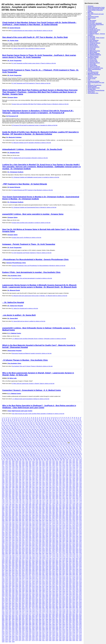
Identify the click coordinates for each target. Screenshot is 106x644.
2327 (10, 534)
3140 (80, 577)
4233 (43, 638)
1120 (67, 466)
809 (32, 452)
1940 (80, 511)
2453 (30, 540)
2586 (74, 547)
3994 (47, 625)
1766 (60, 502)
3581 (30, 602)
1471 (37, 486)
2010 (74, 515)
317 (65, 430)
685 (17, 447)
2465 (70, 540)
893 (18, 456)
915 (77, 456)
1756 (27, 502)
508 (20, 439)
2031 (64, 517)
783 (42, 451)
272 (23, 428)
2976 (13, 569)
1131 (23, 468)
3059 (50, 573)
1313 (70, 477)
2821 (57, 560)
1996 (27, 515)
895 (23, 456)
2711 (10, 555)
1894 (7, 510)
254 (55, 427)
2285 (30, 531)
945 (79, 457)
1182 (33, 470)
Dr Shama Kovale (92, 32)
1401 (43, 482)
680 (4, 447)
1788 (54, 503)
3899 (50, 619)
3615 (64, 604)
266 (7, 428)
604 (39, 443)
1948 (27, 513)
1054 (7, 464)
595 (15, 443)
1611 (23, 494)
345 (61, 431)
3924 (54, 621)
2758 (7, 557)
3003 (23, 571)
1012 (27, 461)
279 (42, 428)
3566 (60, 601)
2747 (50, 556)
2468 (80, 540)
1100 (80, 465)
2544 (13, 546)
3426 (74, 593)
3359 (10, 590)
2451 (23, 540)
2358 (33, 535)
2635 (77, 550)
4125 (3, 633)
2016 (13, 517)
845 (49, 453)
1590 (33, 493)
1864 (67, 507)
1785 (43, 503)
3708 (54, 609)
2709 (3, 555)
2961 (43, 568)
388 (16, 433)
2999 (10, 571)
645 (69, 444)
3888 (13, 619)
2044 (27, 518)
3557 (30, 601)
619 (80, 443)
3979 (77, 623)
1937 (70, 511)
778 (28, 451)
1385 (70, 481)
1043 (50, 463)
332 (26, 431)
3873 (43, 618)
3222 (33, 583)
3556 (27, 601)
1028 (80, 461)
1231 (37, 473)
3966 (33, 623)
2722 (47, 555)
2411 (50, 538)
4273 (17, 641)
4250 (20, 639)
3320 (40, 588)
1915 (77, 510)
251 (47, 427)
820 (61, 452)
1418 (20, 484)
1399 (37, 482)
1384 (67, 481)
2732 (80, 555)
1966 (7, 514)
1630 (7, 495)
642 (61, 444)
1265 (70, 474)
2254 (7, 530)
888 (5, 456)
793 (69, 451)
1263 (64, 474)
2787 (23, 559)
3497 (70, 597)
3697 (17, 609)
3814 (7, 615)
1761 (43, 502)
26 (48, 418)
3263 (10, 585)
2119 (37, 522)
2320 (67, 532)
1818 (74, 505)
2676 (54, 552)
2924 (80, 565)
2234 (20, 528)
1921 (17, 511)
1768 (67, 502)
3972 (54, 623)
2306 (20, 532)
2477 (30, 542)
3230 (60, 583)
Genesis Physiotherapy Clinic (16, 263)
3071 (10, 575)
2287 (37, 531)
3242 (20, 584)
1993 (17, 515)
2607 (64, 548)
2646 (33, 551)
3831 (64, 615)
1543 (37, 490)
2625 (43, 550)
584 (65, 441)
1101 (3, 466)
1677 (3, 498)
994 (50, 460)
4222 (7, 638)
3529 (17, 600)
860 (9, 455)
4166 (60, 634)
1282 (47, 476)
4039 (37, 627)
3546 (74, 600)
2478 (33, 542)
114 (77, 420)
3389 (30, 592)
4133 (30, 633)
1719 (64, 499)
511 (28, 439)
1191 (64, 470)
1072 (67, 464)
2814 (33, 560)
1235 (50, 473)
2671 (37, 552)
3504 (13, 598)
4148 (80, 633)
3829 (57, 615)
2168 (40, 524)
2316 (54, 532)
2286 (33, 531)
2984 (40, 569)
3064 (67, 573)
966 (55, 459)
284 (56, 428)
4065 (43, 629)
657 (22, 445)
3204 (54, 581)
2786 (20, 559)
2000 (40, 515)
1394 (20, 482)
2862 (33, 563)
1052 (80, 463)
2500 (27, 543)
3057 (43, 573)
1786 (47, 503)
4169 (70, 634)
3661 (57, 606)
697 (50, 447)
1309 (57, 477)
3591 (64, 602)
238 (12, 427)
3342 (33, 589)
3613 (57, 604)
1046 (60, 463)
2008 (67, 515)
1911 (64, 510)
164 (53, 423)
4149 (3, 634)
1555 (77, 490)
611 (58, 443)
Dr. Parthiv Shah (13, 41)
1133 (30, 468)
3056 (40, 573)
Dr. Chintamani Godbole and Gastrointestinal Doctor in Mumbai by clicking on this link (34, 207)
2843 (50, 561)
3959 (10, 623)
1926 (33, 511)
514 (36, 439)
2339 (50, 534)
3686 (60, 608)
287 (64, 428)
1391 (10, 482)
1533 (3, 490)
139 (65, 422)
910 (64, 456)
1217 (70, 472)
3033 (43, 572)
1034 (20, 463)
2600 (40, 548)
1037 (30, 463)
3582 (33, 602)
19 (33, 418)
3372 (54, 590)
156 (31, 423)
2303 (10, 532)
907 (56, 456)
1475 (50, 486)
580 (54, 441)
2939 (50, 567)
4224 (13, 638)
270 (18, 428)
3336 (13, 589)
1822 (7, 506)
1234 (47, 473)
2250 (74, 528)
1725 (3, 501)
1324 (27, 478)
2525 (30, 544)
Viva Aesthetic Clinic (14, 276)
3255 (64, 584)
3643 (77, 605)
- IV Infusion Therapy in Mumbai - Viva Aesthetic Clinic (25, 360)
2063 (10, 519)
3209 (70, 581)
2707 (77, 553)
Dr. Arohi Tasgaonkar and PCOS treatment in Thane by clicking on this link (31, 83)
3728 (40, 610)
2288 (40, 531)
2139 (23, 523)
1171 (77, 469)
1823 (10, 506)
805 (21, 452)
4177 (17, 635)
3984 (13, 625)
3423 (64, 593)
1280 (40, 476)
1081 (17, 465)
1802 (20, 505)
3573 (3, 602)
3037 (57, 572)
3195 (23, 581)
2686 (7, 553)
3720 (13, 610)
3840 (13, 617)
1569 (43, 492)
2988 (54, 569)
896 (26, 456)
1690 (47, 498)
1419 (23, 484)
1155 (23, 469)
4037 (30, 627)
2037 (3, 518)
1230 (33, 473)
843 (43, 453)
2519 (10, 544)
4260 (54, 639)
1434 (74, 484)
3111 (64, 576)
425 (36, 435)
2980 (27, 569)
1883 (50, 509)
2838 (33, 561)
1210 (47, 472)
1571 (50, 492)
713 (13, 448)
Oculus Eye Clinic (92, 77)
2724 (54, 555)
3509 (30, 598)
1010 (20, 461)
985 (26, 460)
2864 (40, 563)
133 (49, 422)
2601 (43, 548)
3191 (10, 581)
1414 (7, 484)
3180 (54, 580)
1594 (47, 493)
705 (71, 447)
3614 (60, 604)
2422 (7, 539)
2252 (80, 528)
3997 (57, 625)
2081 (70, 519)
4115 (50, 631)
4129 (17, 633)
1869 (3, 509)
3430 (7, 594)
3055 (37, 573)
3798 (33, 614)
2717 (30, 555)
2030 (60, 517)
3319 (37, 588)
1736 (40, 501)
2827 (77, 560)
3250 (47, 584)
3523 (77, 598)
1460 (80, 485)
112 (72, 420)
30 (56, 418)
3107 (50, 576)
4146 (74, 633)
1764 (54, 502)
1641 (43, 495)
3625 (17, 605)
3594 (74, 602)
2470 (7, 542)
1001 (70, 460)
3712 (67, 609)
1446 (33, 485)
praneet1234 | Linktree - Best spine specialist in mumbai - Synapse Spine (33, 214)
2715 (23, 555)
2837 (30, 561)
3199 (37, 581)
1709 (30, 499)
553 (61, 440)
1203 (23, 472)
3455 (10, 596)
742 (11, 449)
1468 (27, 486)
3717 (3, 610)
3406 (7, 593)
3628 (27, 605)
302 (24, 430)
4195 (77, 635)
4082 (20, 630)
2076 (54, 519)
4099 (77, 630)
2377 (17, 536)
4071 (64, 629)
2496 (13, 543)
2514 (74, 543)
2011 (77, 515)
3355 (77, 589)
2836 (27, 561)
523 (61, 439)
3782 (60, 613)
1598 (60, 493)
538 (21, 440)
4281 (43, 641)
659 (27, 445)
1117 (57, 466)
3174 (33, 580)
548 (48, 440)
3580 (27, 602)
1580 (80, 492)
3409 (17, 593)
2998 (7, 571)
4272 (13, 641)
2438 (60, 539)
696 (47, 447)
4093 (57, 630)
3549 (3, 601)
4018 (47, 626)
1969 (17, 514)
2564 (80, 546)
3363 (23, 590)
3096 (13, 576)
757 (51, 449)
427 (42, 435)
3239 (10, 584)
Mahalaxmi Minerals (93, 73)
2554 (47, 546)
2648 (40, 551)
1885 (57, 509)
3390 (33, 592)
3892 (27, 619)
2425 (17, 539)
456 (40, 436)
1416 (13, 484)
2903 (10, 565)
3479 (10, 597)
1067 (50, 464)
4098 (74, 630)
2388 (54, 536)
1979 (50, 514)
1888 (67, 509)
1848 (13, 507)
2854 (7, 563)
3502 (7, 598)
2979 (23, 569)
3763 (77, 612)
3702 (33, 609)
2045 (30, 518)
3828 (54, 615)
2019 (23, 517)
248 (39, 427)
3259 (77, 584)
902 (42, 456)
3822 (33, 615)
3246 (33, 584)
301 (22, 430)
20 (35, 418)
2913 (43, 565)
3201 (43, 581)
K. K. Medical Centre (14, 333)
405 (62, 433)
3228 (54, 583)
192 (48, 424)
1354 (47, 480)
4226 (20, 638)
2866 (47, 563)
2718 (33, 555)
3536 (40, 600)
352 (80, 431)
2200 (67, 526)
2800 (67, 559)
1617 (43, 494)
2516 (80, 543)
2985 (43, 569)
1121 (70, 466)
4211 (50, 637)
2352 (13, 535)
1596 (54, 493)
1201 (17, 472)
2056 (67, 518)
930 (38, 457)
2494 (7, 543)
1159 (37, 469)
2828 (80, 560)
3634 (47, 605)
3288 (13, 586)
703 (66, 447)
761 (62, 449)
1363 (77, 480)
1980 (54, 514)
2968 (67, 568)
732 (64, 448)
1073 (70, 464)
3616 (67, 604)
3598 (7, 604)
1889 (70, 509)
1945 (17, 513)
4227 (23, 638)
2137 (17, 523)
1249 (17, 474)
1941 (3, 513)
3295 (37, 586)
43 (3, 419)
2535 (64, 544)
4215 (64, 637)
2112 (13, 522)
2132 (80, 522)
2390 (60, 536)
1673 (70, 497)
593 (9, 443)
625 (15, 444)
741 (8, 449)
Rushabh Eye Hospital (93, 81)
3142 (7, 579)
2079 (64, 519)
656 (19, 445)
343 (55, 431)
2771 (50, 557)
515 (39, 439)
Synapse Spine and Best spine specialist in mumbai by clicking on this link (31, 223)
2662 (7, 552)
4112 (40, 631)
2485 (57, 542)
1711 (37, 499)
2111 (10, 522)
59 (35, 419)
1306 (47, 477)
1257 (43, 474)
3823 (37, 615)
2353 (17, 535)
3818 (20, 615)
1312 (67, 477)
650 (3, 445)
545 (40, 440)
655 (16, 445)
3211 (77, 581)
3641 (70, 605)
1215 (64, 472)
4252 (27, 639)
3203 (50, 581)
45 (7, 419)
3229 (57, 583)
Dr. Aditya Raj (91, 36)
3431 (10, 594)
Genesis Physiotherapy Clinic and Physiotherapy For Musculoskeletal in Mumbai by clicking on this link (38, 266)
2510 (60, 543)
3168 (13, 580)
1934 (60, 511)
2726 (60, 555)
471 (80, 436)
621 (5, 444)
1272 (13, 476)
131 (43, 422)
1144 (67, 468)
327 (12, 431)
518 (47, 439)
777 (26, 451)
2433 (43, 539)
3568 (67, 601)
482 (30, 437)
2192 (40, 526)
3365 (30, 590)
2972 (80, 568)
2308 (27, 532)
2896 (67, 564)
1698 (74, 498)
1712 (40, 499)
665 (43, 445)
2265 (43, 530)
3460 (27, 596)
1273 (17, 476)
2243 (50, 528)
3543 (64, 600)
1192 (67, 470)
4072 (67, 629)
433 (58, 435)
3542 (60, 600)
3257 (70, 584)
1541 (30, 490)
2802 (74, 559)
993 (48, 460)
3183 (64, 580)
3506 (20, 598)
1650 (74, 495)
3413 (30, 593)
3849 (43, 617)
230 (70, 426)
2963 (50, 568)
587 (73, 441)
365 (34, 432)
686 (20, 447)
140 (68, 422)
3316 (27, 588)
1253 (30, 474)
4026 (74, 626)
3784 (67, 613)
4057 (17, 629)
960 (39, 459)
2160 (13, 524)
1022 (60, 461)
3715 (77, 609)
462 (56, 436)
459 (48, 436)
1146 (74, 468)
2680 (67, 552)
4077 (3, 630)
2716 (27, 555)
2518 (7, 544)
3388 (27, 592)
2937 (43, 567)
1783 (37, 503)
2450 (20, 540)
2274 (74, 530)
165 (55, 423)
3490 (47, 597)
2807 (10, 560)
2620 (27, 550)
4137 (43, 633)
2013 (3, 517)
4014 (33, 626)
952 (17, 459)
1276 (27, 476)
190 (42, 424)
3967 (37, 623)
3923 (50, 621)
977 (5, 460)
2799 (64, 559)
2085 (3, 521)
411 (79, 433)
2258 (20, 530)
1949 (30, 513)
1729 (17, 501)
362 (26, 432)
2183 (10, 526)
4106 (20, 631)
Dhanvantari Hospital (15, 351)
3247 (37, 584)
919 (8, 457)
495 (65, 437)
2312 (40, 532)
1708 (27, 499)
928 (33, 457)
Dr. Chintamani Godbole (16, 172)
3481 (17, 597)
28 (52, 418)
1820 (80, 505)
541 (29, 440)
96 (31, 420)
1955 (50, 513)
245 (31, 427)
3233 (70, 583)
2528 (40, 544)
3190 (7, 581)
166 (58, 423)
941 (68, 457)
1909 (57, 510)
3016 (67, 571)
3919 (37, 621)
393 (30, 433)
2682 (74, 552)
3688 (67, 608)
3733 (57, 610)
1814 (60, 505)
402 (54, 433)
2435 (50, 539)
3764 (80, 612)
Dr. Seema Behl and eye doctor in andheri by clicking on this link (28, 321)
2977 (17, 569)
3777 (43, 613)
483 (33, 437)
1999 (37, 515)
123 (22, 422)
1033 (17, 463)
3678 (33, 608)
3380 (80, 590)
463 (59, 436)
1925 (30, 511)
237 (9, 427)
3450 (74, 594)
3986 (20, 625)
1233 (43, 473)
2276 (80, 530)
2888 (40, 564)
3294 (33, 586)
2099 (50, 521)
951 (15, 459)
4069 (57, 629)
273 (26, 428)
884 (74, 455)
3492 (54, 597)
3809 (70, 614)
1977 (43, 514)
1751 (10, 502)
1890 (74, 509)
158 (36, 423)
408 (70, 433)
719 (29, 448)
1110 (33, 466)
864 (20, 455)
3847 (37, 617)
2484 (54, 542)
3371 (50, 590)
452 (29, 436)
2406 (33, 538)
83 (5, 420)
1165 (57, 469)
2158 (7, 524)
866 (26, 455)
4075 (77, 629)
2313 (43, 532)
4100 (80, 630)
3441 (43, 594)
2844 (54, 561)
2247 (64, 528)
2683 (77, 552)
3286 (7, 586)
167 (61, 423)
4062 (33, 629)
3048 (13, 573)
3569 (70, 601)
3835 (77, 615)
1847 (10, 507)
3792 (13, 614)
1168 (67, 469)
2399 (10, 538)
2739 (23, 556)
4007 (10, 626)
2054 (60, 518)
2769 (43, 557)
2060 (80, 518)
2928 (13, 567)
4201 (17, 637)
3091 (77, 575)
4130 (20, 633)
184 (26, 424)
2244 (54, 528)
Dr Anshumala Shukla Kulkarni (96, 25)
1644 (54, 495)
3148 (27, 579)
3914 (20, 621)
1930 (47, 511)
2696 (40, 553)
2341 (57, 534)
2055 (64, 518)
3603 (23, 604)
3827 (50, 615)
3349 (57, 589)
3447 (64, 594)
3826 (47, 615)
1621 (57, 494)
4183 (37, 635)
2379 (23, 536)
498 (73, 437)
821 (64, 452)
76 (70, 419)
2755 (77, 556)
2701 (57, 553)
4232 (40, 638)
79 (76, 419)
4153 (17, 634)
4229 (30, 638)
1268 (80, 474)
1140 (54, 468)
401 (51, 433)
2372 (80, 535)
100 (40, 420)
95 (29, 420)
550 (53, 440)
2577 (43, 547)
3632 (40, 605)
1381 (57, 481)
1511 (10, 489)
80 (78, 419)
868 (31, 455)
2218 (47, 527)
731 (61, 448)
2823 (64, 560)
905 (50, 456)
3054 (33, 573)
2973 (3, 569)
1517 (30, 489)
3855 (64, 617)
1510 (7, 489)
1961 (70, 513)
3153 (43, 579)
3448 (67, 594)
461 (53, 436)
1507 (77, 488)
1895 (10, 510)
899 (34, 456)
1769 (70, 502)
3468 (54, 596)
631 (32, 444)
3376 (67, 590)
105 (53, 420)
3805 (57, 614)
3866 (20, 618)
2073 (43, 519)
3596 (80, 602)
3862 (7, 618)
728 (53, 448)
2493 (3, 543)
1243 (77, 473)
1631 (10, 495)
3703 (37, 609)
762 (65, 449)
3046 (7, 573)
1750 (7, 502)
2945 (70, 567)
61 (39, 419)
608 (50, 443)
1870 (7, 509)
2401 (17, 538)
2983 (37, 569)
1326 (33, 478)
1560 (13, 492)
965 (53, 459)
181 (18, 424)
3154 (47, 579)
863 (17, 455)
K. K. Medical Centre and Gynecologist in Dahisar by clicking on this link (30, 399)
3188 (80, 580)
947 (4, 459)
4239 (64, 638)
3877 (57, 618)
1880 (40, 509)
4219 (77, 637)
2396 (80, 536)
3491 (50, 597)
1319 (10, 478)
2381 (30, 536)
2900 (80, 564)
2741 (30, 556)
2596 (27, 548)
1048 (67, 463)
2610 (74, 548)
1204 (27, 472)
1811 (50, 505)
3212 (80, 581)
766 (76, 449)
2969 (70, 568)
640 (56, 444)
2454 (33, 540)
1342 (7, 480)
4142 (60, 633)
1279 (37, 476)
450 (23, 436)
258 (66, 427)
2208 (13, 527)
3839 (10, 617)
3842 (20, 617)
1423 (37, 484)
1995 (23, 515)
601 (31, 443)
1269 (3, 476)
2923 (77, 565)
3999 (64, 625)
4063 (37, 629)
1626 (74, 494)
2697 (43, 553)
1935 (64, 511)
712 (10, 448)
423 (31, 435)
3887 (10, 619)
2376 (13, 536)
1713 (43, 499)
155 (28, 423)
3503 (10, 598)
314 (57, 430)
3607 (37, 604)
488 (46, 437)
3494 (60, 597)
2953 (17, 568)
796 (77, 451)
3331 (77, 588)
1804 (27, 505)
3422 (60, 593)
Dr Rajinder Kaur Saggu (94, 30)
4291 (77, 641)
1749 (3, 502)
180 (15, 424)
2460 (54, 540)
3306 (74, 586)
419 (20, 435)
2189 (30, 526)
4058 (20, 629)
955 (26, 459)
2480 (40, 542)
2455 (37, 540)
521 (55, 439)
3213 (3, 583)
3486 (33, 597)
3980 (80, 623)
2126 (60, 522)
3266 (20, 585)
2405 (30, 538)
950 (12, 459)
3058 (47, 573)
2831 (10, 561)
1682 (20, 498)
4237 (57, 638)
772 (12, 451)
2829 (3, 561)
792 (66, 451)
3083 (50, 575)
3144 (13, 579)
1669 (57, 497)
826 (77, 452)
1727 (10, 501)
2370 (74, 535)
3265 (17, 585)
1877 (30, 509)
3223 (37, 583)
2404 (27, 538)
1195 (77, 470)
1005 (3, 461)
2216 (40, 527)
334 (31, 431)
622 (7, 444)
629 (26, 444)
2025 (43, 517)
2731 (77, 555)
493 (60, 437)
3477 (3, 597)
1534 (7, 490)
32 (60, 418)
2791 (37, 559)
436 (66, 435)
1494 (33, 488)
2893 (57, 564)
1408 (67, 482)
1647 (64, 495)
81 (80, 419)
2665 (17, 552)
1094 (60, 465)
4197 (3, 637)
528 (74, 439)
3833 (70, 615)
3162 (74, 579)
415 (9, 435)
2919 (64, 565)
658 (24, 445)
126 (30, 422)
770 (7, 451)
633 (37, 444)
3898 (47, 619)
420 (23, 435)
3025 (17, 572)
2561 (70, 546)
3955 (77, 622)
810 (34, 452)
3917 (30, 621)
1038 (33, 463)
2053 (57, 518)
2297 (70, 531)
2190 (33, 526)
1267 (77, 474)
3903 (64, 619)
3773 (30, 613)
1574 (60, 492)
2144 (40, 523)
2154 (74, 523)
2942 (60, 567)
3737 (70, 610)
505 (12, 439)
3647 (10, 606)
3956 (80, 622)
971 (69, 459)
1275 (23, 476)
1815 (64, 505)
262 (77, 427)
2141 (30, 523)
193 (50, 424)
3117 (3, 577)
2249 (70, 528)
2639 (10, 551)
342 (53, 431)
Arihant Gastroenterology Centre (96, 7)
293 (80, 428)
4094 (60, 630)
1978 (47, 514)
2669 (30, 552)
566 (16, 441)
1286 (60, 476)
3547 (77, 600)
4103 (10, 631)
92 (23, 420)
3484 (27, 597)
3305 (70, 586)
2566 (7, 547)
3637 (57, 605)
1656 (13, 497)
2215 (37, 527)
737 (77, 448)
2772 (54, 557)
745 (19, 449)
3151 (37, 579)
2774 (60, 557)
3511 (37, 598)
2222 (60, 527)
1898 (20, 510)
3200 (40, 581)
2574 (33, 547)
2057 (70, 518)
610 (55, 443)
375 (61, 432)
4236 (54, 638)
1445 (30, 485)
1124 (80, 466)
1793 (70, 503)
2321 (70, 532)
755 (46, 449)
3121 (17, 577)
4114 (47, 631)
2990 (60, 569)
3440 (40, 594)
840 (35, 453)
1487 (10, 488)
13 (21, 418)
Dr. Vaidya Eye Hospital (15, 306)
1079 (10, 465)
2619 (23, 550)
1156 (27, 469)
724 (42, 448)
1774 (7, 503)
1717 (57, 499)
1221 (3, 473)
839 (33, 453)
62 (41, 419)
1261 (57, 474)
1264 (67, 474)
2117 (30, 522)
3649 (17, 606)
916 (80, 456)
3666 (74, 606)
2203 (77, 526)
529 (77, 439)
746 (22, 449)
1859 (50, 507)
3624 (13, 605)
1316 (80, 477)
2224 (67, 527)
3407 (10, 593)
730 (59, 448)
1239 (64, 473)
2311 (37, 532)
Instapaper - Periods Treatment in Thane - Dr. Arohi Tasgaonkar (29, 244)
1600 (67, 493)
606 (44, 443)
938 (60, 457)
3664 (67, 606)
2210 (20, 527)
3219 (23, 583)
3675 (23, 608)
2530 (47, 544)
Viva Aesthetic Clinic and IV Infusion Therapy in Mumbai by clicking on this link (32, 366)
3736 (67, 610)
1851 (23, 507)
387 (14, 433)
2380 (27, 536)
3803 (50, 614)
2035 (77, 517)
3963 (23, 623)
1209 (43, 472)
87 (13, 420)
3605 (30, 604)
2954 (20, 568)
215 (30, 426)
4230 (33, 638)
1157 (30, 469)
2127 (64, 522)
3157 (57, 579)
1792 (67, 503)
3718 (7, 610)
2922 (74, 565)
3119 (10, 577)
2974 (7, 569)
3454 (7, 596)
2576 (40, 547)
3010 (47, 571)
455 (37, 436)
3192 (13, 581)
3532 (27, 600)
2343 (64, 534)
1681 (17, 498)
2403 (23, 538)
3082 (47, 575)
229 (68, 426)
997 (59, 460)
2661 (3, 552)
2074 (47, 519)
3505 (17, 598)
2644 (27, 551)
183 (23, 424)
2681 (70, 552)
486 (41, 437)
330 (20, 431)
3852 (54, 617)
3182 (60, 580)
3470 (60, 596)
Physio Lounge (92, 79)
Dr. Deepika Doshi (14, 153)
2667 (23, 552)
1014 (33, 461)
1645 (57, 495)
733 (67, 448)
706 (74, 447)
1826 (20, 506)
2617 (17, 550)
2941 (57, 567)
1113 (43, 466)
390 (22, 433)
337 (39, 431)
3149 (30, 579)
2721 (43, 555)
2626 (47, 550)
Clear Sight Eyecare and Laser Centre (20, 411)
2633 (70, 550)
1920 (13, 511)
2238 (33, 528)
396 (38, 433)
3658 (47, 606)
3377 (70, 590)
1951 (37, 513)
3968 (40, 623)
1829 (30, 506)
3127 (37, 577)
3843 (23, 617)
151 (17, 423)
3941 (30, 622)
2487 (64, 542)
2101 (57, 521)
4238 (60, 638)
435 (63, 435)
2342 (60, 534)
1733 (30, 501)
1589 (30, 493)
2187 (23, 526)
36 (68, 418)
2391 (64, 536)
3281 (70, 585)
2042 (20, 518)
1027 (77, 461)
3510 (33, 598)
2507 (50, 543)
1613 (30, 494)
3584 (40, 602)
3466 (47, 596)
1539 (23, 490)
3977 (70, 623)
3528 (13, 600)
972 (71, 459)
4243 (77, 638)
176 (5, 424)
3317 (30, 588)
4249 (17, 639)
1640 (40, 495)
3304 (67, 586)
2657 (70, 551)
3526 (7, 600)
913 (72, 456)
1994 (20, 515)
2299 (77, 531)
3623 (10, 605)
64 (45, 419)
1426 (47, 484)
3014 (60, 571)
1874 (20, 509)
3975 (64, 623)
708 (80, 447)
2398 (7, 538)
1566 (33, 492)
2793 (43, 559)
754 (43, 449)
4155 (23, 634)
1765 (57, 502)
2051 (50, 518)
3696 (13, 609)
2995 (77, 569)
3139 (77, 577)
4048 (67, 627)
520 (53, 439)
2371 (77, 535)
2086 (7, 521)
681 (7, 447)
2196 (54, 526)
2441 (70, 539)
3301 (57, 586)
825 (75, 452)
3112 (67, 576)
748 (27, 449)
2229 (3, 528)
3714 (74, 609)
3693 (3, 609)
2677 (57, 552)
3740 (80, 610)
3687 (64, 608)
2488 (67, 542)
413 (4, 435)
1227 (23, 473)
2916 (54, 565)
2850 (74, 561)
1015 (37, 461)
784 (44, 451)
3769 (17, 613)
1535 (10, 490)
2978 (20, 569)
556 (69, 440)
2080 (67, 519)
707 (77, 447)
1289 (70, 476)
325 (7, 431)
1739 (50, 501)
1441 (17, 485)
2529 (43, 544)
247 (36, 427)
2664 (13, 552)
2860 (27, 563)
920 (11, 457)
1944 (13, 513)
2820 (54, 560)
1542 (33, 490)
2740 (27, 556)
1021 (57, 461)
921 (14, 457)
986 (29, 460)
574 (38, 441)
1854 (33, 507)
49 (15, 419)
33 (62, 418)
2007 (64, 515)
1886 (60, 509)
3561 (43, 601)
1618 (47, 494)
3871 (37, 618)
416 (12, 435)
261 (74, 427)
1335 (64, 478)
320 (73, 430)
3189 (3, 581)
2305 (17, 532)
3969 (43, 623)
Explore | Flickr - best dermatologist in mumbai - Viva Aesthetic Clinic (31, 272)
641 (59, 444)
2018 (20, 517)
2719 (37, 555)
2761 (17, 557)
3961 (17, 623)
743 (14, 449)
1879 (37, 509)
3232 (67, 583)
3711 (64, 609)
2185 (17, 526)
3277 (57, 585)
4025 (70, 626)
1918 (7, 511)
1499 (50, 488)
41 (78, 418)
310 (46, 430)
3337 (17, 589)
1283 (50, 476)
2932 (27, 567)
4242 (74, 638)
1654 (7, 497)
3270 (33, 585)
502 (4, 439)
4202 (20, 637)
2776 (67, 557)
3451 (77, 594)
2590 (7, 548)
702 (63, 447)
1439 (10, 485)
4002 (74, 625)
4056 (13, 629)
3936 (13, 622)
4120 (67, 631)
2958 (33, 568)
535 (13, 440)
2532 (54, 544)
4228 (27, 638)
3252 (54, 584)
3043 (77, 572)
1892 (80, 509)
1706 (20, 499)
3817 (17, 615)
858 (4, 455)
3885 (3, 619)
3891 (23, 619)
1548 (54, 490)
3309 (3, 588)
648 (77, 444)
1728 (13, 501)
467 (69, 436)
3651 (23, 606)
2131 (77, 522)
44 (5, 419)
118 (8, 422)
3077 (30, 575)
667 (49, 445)
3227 (50, 583)
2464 (67, 540)
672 (62, 445)
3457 (17, 596)
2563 (77, 546)
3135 (64, 577)
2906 (20, 565)
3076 (27, 575)
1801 (17, 505)
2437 (57, 539)
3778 (47, 613)
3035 (50, 572)
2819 (50, 560)
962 (44, 459)
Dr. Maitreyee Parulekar (94, 51)
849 (60, 453)
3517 (57, 598)
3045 (3, 573)
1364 (80, 480)
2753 (70, 556)
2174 (60, 524)
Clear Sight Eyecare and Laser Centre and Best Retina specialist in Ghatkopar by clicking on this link (38, 414)
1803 (23, 505)
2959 (37, 568)
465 (64, 436)
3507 (23, 598)
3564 (54, 601)
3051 (23, 573)
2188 (27, 526)
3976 (67, 623)
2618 (20, 550)
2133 (3, 523)
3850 (47, 617)
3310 (7, 588)
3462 (33, 596)
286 (61, 428)
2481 (43, 542)
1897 (17, 510)
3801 (43, 614)
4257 (43, 639)
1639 (37, 495)
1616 (40, 494)
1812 (54, 505)
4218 (74, 637)
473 (6, 437)
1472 (40, 486)
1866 (74, 507)
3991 (37, 625)
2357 (30, 535)
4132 (27, 633)
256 (61, 427)
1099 (77, 465)
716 (21, 448)
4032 (13, 627)
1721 (70, 499)
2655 (64, 551)
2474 (20, 542)
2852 (80, 561)
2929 (17, 567)
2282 (20, 531)
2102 (60, 521)
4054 (7, 629)
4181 (30, 635)
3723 (23, 610)
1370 (20, 481)
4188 (54, 635)
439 (74, 435)
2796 (54, 559)
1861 (57, 507)
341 (50, 431)
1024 (67, 461)
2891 (50, 564)
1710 (33, 499)
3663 (64, 606)
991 (42, 460)
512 (31, 439)
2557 (57, 546)
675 (70, 445)
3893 (30, 619)
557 (72, 440)
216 (33, 426)
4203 (23, 637)
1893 (3, 510)
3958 (7, 623)
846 (51, 453)
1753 (17, 502)
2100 (54, 521)
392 (27, 433)
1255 (37, 474)
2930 (20, 567)
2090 (20, 521)
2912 (40, 565)
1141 (57, 468)
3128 (40, 577)
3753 (43, 612)
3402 (74, 592)
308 (41, 430)
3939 (23, 622)
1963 (77, 513)
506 (15, 439)
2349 (3, 535)
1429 (57, 484)
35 (66, 418)
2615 (10, 550)
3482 (20, 597)
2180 (80, 524)
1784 (40, 503)
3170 (20, 580)
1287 (64, 476)
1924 (27, 511)
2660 (80, 551)
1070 (60, 464)
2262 (33, 530)
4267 (77, 639)
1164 (54, 469)
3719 (10, 610)
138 (62, 422)
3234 (74, 583)
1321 (17, 478)
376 (64, 432)
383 (3, 433)
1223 (10, 473)
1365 (3, 481)
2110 (7, 522)
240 (17, 427)
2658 (74, 551)
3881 (70, 618)
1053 (3, 464)
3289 (17, 586)
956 (28, 459)
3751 (37, 612)
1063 (37, 464)
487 (43, 437)
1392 (13, 482)
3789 (3, 614)
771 (9, 451)
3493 (57, 597)
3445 (57, 594)
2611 (77, 548)
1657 (17, 497)
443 (5, 436)
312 (51, 430)
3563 (50, 601)
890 (10, 456)
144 (79, 422)
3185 (70, 580)
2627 (50, 550)
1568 (40, 492)
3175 (37, 580)
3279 (64, 585)
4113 (43, 631)
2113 (17, 522)
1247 (10, 474)
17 (29, 418)
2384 (40, 536)
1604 (80, 493)
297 (11, 430)
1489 (17, 488)
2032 (67, 517)
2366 (60, 535)
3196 (27, 581)
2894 (60, 564)
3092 (80, 575)
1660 (27, 497)
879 (61, 455)
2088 (13, 521)
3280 (67, 585)
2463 (64, 540)
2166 (33, 524)
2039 (10, 518)
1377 (43, 481)
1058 (20, 464)
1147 (77, 468)
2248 (67, 528)
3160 (67, 579)
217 (35, 426)
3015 (64, 571)
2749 (57, 556)
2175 (64, 524)
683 (12, 447)
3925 (57, 621)
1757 (30, 502)
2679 (64, 552)
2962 (47, 568)
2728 (67, 555)
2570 (20, 547)
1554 (74, 490)
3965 (30, 623)
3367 (37, 590)
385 (8, 433)
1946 (20, 513)
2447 (10, 540)
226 (60, 426)
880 (63, 455)
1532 (80, 489)
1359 (64, 480)
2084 (80, 519)
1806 (33, 505)
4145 (70, 633)
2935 (37, 567)
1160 (40, 469)
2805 (3, 560)
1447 (37, 485)
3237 (3, 584)
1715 (50, 499)
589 (79, 441)
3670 (7, 608)
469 (75, 436)
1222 (7, 473)
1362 (74, 480)
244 (28, 427)
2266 (47, 530)
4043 (50, 627)
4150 (7, 634)
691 (34, 447)
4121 (70, 631)
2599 (37, 548)
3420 (54, 593)
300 (19, 430)
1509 (3, 489)
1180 (27, 470)
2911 (37, 565)
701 (61, 447)
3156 (54, 579)
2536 (67, 544)
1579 (77, 492)
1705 (17, 499)
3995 (50, 625)
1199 (10, 472)
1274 (20, 476)
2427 (23, 539)
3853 (57, 617)
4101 (3, 631)
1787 (50, 503)
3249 (43, 584)
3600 (13, 604)
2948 (80, 567)
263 (80, 427)
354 (5, 432)
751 (35, 449)
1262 (60, 474)
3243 (23, 584)
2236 (27, 528)
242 (23, 427)
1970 (20, 514)
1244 (80, 473)
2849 (70, 561)
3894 (33, 619)
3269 (30, 585)
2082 (74, 519)
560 (80, 440)
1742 (60, 501)
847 (54, 453)
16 (27, 418)
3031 (37, 572)
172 (74, 423)
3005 (30, 571)
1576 (67, 492)
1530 (74, 489)
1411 (77, 482)
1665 (43, 497)
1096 (67, 465)
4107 (23, 631)
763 (68, 449)
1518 (33, 489)
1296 (13, 477)
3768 (13, 613)
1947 (23, 513)
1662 (33, 497)
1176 (13, 470)
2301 (3, 532)
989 (37, 460)
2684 (80, 552)
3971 (50, 623)
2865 (43, 563)
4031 (10, 627)
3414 (33, 593)
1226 (20, 473)
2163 (23, 524)
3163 (77, 579)
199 (67, 424)
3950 (60, 622)
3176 (40, 580)
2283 (23, 531)
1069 (57, 464)
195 (56, 424)
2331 (23, 534)
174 (80, 423)
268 (13, 428)
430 (50, 435)
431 (53, 435)
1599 (64, 493)
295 (6, 430)
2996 (80, 569)
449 (21, 436)
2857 (17, 563)
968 (61, 459)
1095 (64, 465)
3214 (7, 583)
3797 (30, 614)
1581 (3, 493)
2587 (77, 547)
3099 (23, 576)
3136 (67, 577)
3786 (74, 613)
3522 (74, 598)
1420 (27, 484)
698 (53, 447)
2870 (60, 563)
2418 (74, 538)
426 (39, 435)
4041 (43, 627)
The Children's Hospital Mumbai (96, 90)
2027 (50, 517)
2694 (33, 553)
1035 (23, 463)
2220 (54, 527)
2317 (57, 532)
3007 (37, 571)
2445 (3, 540)
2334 (33, 534)
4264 (67, 639)
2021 (30, 517)
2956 (27, 568)
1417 (17, 484)
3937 (17, 622)
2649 (43, 551)
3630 (33, 605)
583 (62, 441)
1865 (70, 507)
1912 (67, 510)
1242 (74, 473)
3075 (23, 575)
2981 (30, 569)
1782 (33, 503)
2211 (23, 527)
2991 (64, 569)
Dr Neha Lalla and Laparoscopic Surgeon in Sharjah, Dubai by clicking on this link (33, 384)
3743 (10, 612)
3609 (43, 604)
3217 (17, 583)
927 (30, 457)
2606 (60, 548)
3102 (33, 576)
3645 (3, 606)
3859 (77, 617)
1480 (67, 486)
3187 (77, 580)
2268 (54, 530)
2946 (74, 567)
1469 (30, 486)
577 (46, 441)
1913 (70, 510)
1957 (57, 513)
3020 (80, 571)
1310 (60, 477)
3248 (40, 584)
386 (11, 433)
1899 (23, 510)
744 (16, 449)
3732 (54, 610)
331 (23, 431)
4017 (43, 626)
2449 (17, 540)
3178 (47, 580)
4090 (47, 630)
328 (15, 431)
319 (70, 430)
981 (15, 460)
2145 (43, 523)
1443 (23, 485)
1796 (80, 503)
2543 (10, 546)
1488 (13, 488)
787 (53, 451)
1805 (30, 505)
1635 (23, 495)
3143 (10, 579)
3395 (50, 592)
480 (24, 437)
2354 (20, 535)
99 (37, 420)
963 (47, 459)
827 (80, 452)
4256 (40, 639)
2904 (13, 565)
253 (53, 427)
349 (71, 431)
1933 (57, 511)
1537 (17, 490)
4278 (33, 641)
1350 (33, 480)
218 (38, 426)
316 (62, 430)
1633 (17, 495)
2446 (7, 540)
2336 (40, 534)
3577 (17, 602)
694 (42, 447)
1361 (70, 480)
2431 (37, 539)
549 (50, 440)
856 (79, 453)
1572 (54, 492)
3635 (50, 605)
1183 (37, 470)
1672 (67, 497)
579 (51, 441)
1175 (10, 470)
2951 (10, 568)
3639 (64, 605)
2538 (74, 544)
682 (9, 447)
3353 (70, 589)
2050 (47, 518)
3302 (60, 586)
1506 (74, 488)
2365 (57, 535)
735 (72, 448)
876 (53, 455)
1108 (27, 466)
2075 (50, 519)
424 (34, 435)
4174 (7, 635)
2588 (80, 547)
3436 (27, 594)
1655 (10, 497)
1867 (77, 507)
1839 (64, 506)
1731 (23, 501)
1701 (3, 499)
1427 (50, 484)
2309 (30, 532)
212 (22, 426)
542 (32, 440)
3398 (60, 592)
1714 (47, 499)
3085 (57, 575)
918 (6, 457)
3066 (74, 573)
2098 (47, 521)
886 (80, 455)
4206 (33, 637)
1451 (50, 485)
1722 (74, 499)
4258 (47, 639)
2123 (50, 522)
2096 (40, 521)
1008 (13, 461)
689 (28, 447)
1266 (74, 474)
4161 (43, 634)
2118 (33, 522)
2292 (54, 531)
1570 (47, 492)
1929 (43, 511)
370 (48, 432)
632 (34, 444)
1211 (50, 472)
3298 (47, 586)
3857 (70, 617)
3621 (3, 605)
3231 (64, 583)
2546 (20, 546)
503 (7, 439)
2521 (17, 544)
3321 (43, 588)
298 (14, 430)
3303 (64, 586)
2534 (60, 544)
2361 (43, 535)
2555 (50, 546)
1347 (23, 480)
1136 (40, 468)
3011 (50, 571)
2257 (17, 530)
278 (40, 428)
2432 (40, 539)
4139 (50, 633)
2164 (27, 524)
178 (10, 424)
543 (34, 440)
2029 (57, 517)
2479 (37, 542)
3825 (43, 615)
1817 (70, 505)
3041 (70, 572)
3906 (74, 619)
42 (81, 418)
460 (50, 436)
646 (72, 444)
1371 (23, 481)
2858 (20, 563)
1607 (10, 494)
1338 (74, 478)
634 (40, 444)
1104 (13, 466)
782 (39, 451)
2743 (37, 556)
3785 (70, 613)
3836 (80, 615)
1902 (33, 510)
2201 (70, 526)
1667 (50, 497)
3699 (23, 609)
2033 (70, 517)
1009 (17, 461)
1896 (13, 510)
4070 (60, 629)
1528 (67, 489)
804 (18, 452)
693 (39, 447)
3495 (64, 597)
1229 (30, 473)
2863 (37, 563)
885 (77, 455)
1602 (74, 493)
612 (61, 443)
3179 (50, 580)
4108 (27, 631)
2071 (37, 519)
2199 (64, 526)
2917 (57, 565)
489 (49, 437)
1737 (43, 501)
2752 (67, 556)
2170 (47, 524)
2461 (57, 540)
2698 (47, 553)
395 (35, 433)
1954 (47, 513)
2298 (74, 531)
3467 (50, 596)
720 (32, 448)
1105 (17, 466)
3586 (47, 602)
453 (32, 436)
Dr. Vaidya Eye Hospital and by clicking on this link (25, 308)
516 (42, 439)
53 (23, 419)
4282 (47, 641)
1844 (80, 506)
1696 (67, 498)
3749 (30, 612)
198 (64, 424)
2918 (60, 565)
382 (80, 432)
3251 (50, 584)
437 (69, 435)
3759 (64, 612)
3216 (13, 583)
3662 (60, 606)
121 (16, 422)
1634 (20, 495)
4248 (13, 639)
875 (50, 455)
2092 (27, 521)
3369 (43, 590)
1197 (3, 472)
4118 (60, 631)
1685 (30, 498)
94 (27, 420)
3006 (33, 571)
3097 (17, 576)
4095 (64, 630)
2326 (7, 534)
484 (35, 437)
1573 (57, 492)
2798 (60, 559)
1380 (54, 481)
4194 (74, 635)
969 (63, 459)
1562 (20, 492)
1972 (27, 514)
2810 (20, 560)
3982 (7, 625)
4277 (30, 641)
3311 (10, 588)
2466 (74, 540)
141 (70, 422)
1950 (33, 513)
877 (55, 455)
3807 (64, 614)
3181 (57, 580)
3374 (60, 590)
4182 (33, 635)
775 (20, 451)
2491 (77, 542)
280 (45, 428)
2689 (17, 553)
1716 (54, 499)
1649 (70, 495)
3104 (40, 576)
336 (36, 431)
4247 (10, 639)
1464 (13, 486)
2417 (70, 538)
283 (53, 428)
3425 (70, 593)
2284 (27, 531)
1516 (27, 489)
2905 (17, 565)
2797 (57, 559)
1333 (57, 478)
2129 (70, 522)
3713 (70, 609)
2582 (60, 547)
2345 (70, 534)
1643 (50, 495)
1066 (47, 464)
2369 (70, 535)
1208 (40, 472)
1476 (54, 486)
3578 (20, 602)
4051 (77, 627)
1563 (23, 492)
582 (60, 441)
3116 (80, 576)
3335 (10, 589)
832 (14, 453)
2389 (57, 536)
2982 (33, 569)
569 (24, 441)
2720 (40, 555)
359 (18, 432)
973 (74, 459)
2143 (37, 523)
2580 (54, 547)
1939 (77, 511)
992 (45, 460)
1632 (13, 495)
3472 (67, 596)
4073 (70, 629)
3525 (3, 600)
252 (50, 427)
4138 (47, 633)
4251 (23, 639)
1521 (43, 489)
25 (46, 418)
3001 (17, 571)
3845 (30, 617)
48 (13, 419)
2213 (30, 527)
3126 (33, 577)
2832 (13, 561)
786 (50, 451)
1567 (37, 492)
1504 (67, 488)
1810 (47, 505)
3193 (17, 581)
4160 (40, 634)
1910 (60, 510)
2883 (23, 564)
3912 (13, 621)
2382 (33, 536)
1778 (20, 503)
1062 (33, 464)
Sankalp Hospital (92, 86)
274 (29, 428)
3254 (60, 584)
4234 (47, 638)
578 (49, 441)
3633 (43, 605)
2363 (50, 535)
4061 (30, 629)
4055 (10, 629)
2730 (74, 555)
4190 (60, 635)
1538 (20, 490)
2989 (57, 569)
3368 (40, 590)
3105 (43, 576)
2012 (80, 515)
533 (7, 440)
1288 (67, 476)
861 (12, 455)
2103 (64, 521)
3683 (50, 608)
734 (69, 448)
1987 (77, 514)
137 (60, 422)
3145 (17, 579)
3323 (50, 588)
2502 (33, 543)
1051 (77, 463)
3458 (20, 596)
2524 (27, 544)
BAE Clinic (90, 13)
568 (22, 441)
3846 (33, 617)
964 (50, 459)
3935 (10, 622)
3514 (47, 598)
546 (42, 440)
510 (26, 439)
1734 (33, 501)
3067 (77, 573)
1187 (50, 470)
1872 (13, 509)
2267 (50, 530)
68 (54, 419)
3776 (40, 613)
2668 (27, 552)
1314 (74, 477)
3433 (17, 594)
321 (76, 430)
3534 (33, 600)
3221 (30, 583)
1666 (47, 497)
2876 (80, 563)
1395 (23, 482)
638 (50, 444)
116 (3, 422)
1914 (74, 510)
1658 (20, 497)
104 (50, 420)
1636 (27, 495)
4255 (37, 639)
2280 (13, 531)
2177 (70, 524)
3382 (7, 592)
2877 (3, 564)
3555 (23, 601)
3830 (60, 615)
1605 (3, 494)
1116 (54, 466)
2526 (33, 544)
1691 (50, 498)
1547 (50, 490)
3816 (13, 615)
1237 (57, 473)
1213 (57, 472)
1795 (77, 503)
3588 (54, 602)
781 (36, 451)
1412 (80, 482)
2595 (23, 548)
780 (34, 451)
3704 (40, 609)
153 (23, 423)
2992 (67, 569)
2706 (74, 553)
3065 (70, 573)
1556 (80, 490)
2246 (60, 528)
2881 (17, 564)
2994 (74, 569)
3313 (17, 588)
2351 (10, 535)
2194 (47, 526)
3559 (37, 601)
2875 (77, 563)
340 (47, 431)
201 (72, 424)
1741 (57, 501)
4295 (10, 642)
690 (31, 447)
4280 (40, 641)
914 (75, 456)
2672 (40, 552)
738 (80, 448)
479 (22, 437)
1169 (70, 469)
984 (23, 460)
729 (56, 448)
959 (36, 459)
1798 (7, 505)
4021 (57, 626)
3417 (43, 593)
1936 (67, 511)
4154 (20, 634)
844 (46, 453)
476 (14, 437)
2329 (17, 534)
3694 (7, 609)
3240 (13, 584)
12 (19, 418)
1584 (13, 493)
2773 (57, 557)
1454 (60, 485)
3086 (60, 575)
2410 (47, 538)
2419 (77, 538)
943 (73, 457)
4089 (43, 630)
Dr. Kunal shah (92, 50)
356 (10, 432)
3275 (50, 585)
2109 (3, 522)
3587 (50, 602)
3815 (10, 615)
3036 (54, 572)
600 (28, 443)
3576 (13, 602)
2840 (40, 561)
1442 (20, 485)
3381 (3, 592)
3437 (30, 594)
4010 (20, 626)
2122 (47, 522)
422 (28, 435)
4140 (54, 633)
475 (11, 437)
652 (8, 445)
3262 (7, 585)
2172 (54, 524)
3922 (47, 621)
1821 (3, 506)
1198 (7, 472)
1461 (3, 486)
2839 (37, 561)
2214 (33, 527)
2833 (17, 561)
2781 (3, 559)
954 (23, 459)
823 (69, 452)
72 (62, 419)
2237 (30, 528)
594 (12, 443)
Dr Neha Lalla (12, 378)
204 (80, 424)
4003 (77, 625)
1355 (50, 480)
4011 (23, 626)
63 (43, 419)
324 (4, 431)
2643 (23, 551)
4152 (13, 634)
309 (43, 430)
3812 (80, 614)
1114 (47, 466)
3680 (40, 608)
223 (51, 426)
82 (3, 420)
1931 (50, 511)
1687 (37, 498)
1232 (40, 473)
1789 (57, 503)
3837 (3, 617)
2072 (40, 519)
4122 (74, 631)
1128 (13, 468)
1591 (37, 493)
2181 (3, 526)
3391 (37, 592)
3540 (54, 600)
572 (33, 441)
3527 (10, 600)
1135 (37, 468)
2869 (57, 563)
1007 (10, 461)
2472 (13, 542)
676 (73, 445)
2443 (77, 539)
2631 (64, 550)
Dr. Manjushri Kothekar (14, 137)
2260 (27, 530)
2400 (13, 538)
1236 (54, 473)
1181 (30, 470)
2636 (80, 550)
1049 (70, 463)
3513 (43, 598)
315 (60, 430)
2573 (30, 547)
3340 (27, 589)
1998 (33, 515)
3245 (30, 584)
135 (54, 422)
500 (79, 437)
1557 (3, 492)
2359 (37, 535)
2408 (40, 538)
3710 (60, 609)
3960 (13, 623)
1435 (77, 484)
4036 (27, 627)
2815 (37, 560)
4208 (40, 637)
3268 (27, 585)
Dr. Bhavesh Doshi (14, 290)
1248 (13, 474)
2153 (70, 523)
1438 (7, 485)
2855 (10, 563)
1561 (17, 492)
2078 (60, 519)
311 (49, 430)
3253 (57, 584)
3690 (74, 608)
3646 (7, 606)
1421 (30, 484)
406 (65, 433)
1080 (13, 465)
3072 (13, 575)
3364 (27, 590)
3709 (57, 609)
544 (37, 440)
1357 (57, 480)
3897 (43, 619)
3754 (47, 612)
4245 (3, 639)
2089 (17, 521)
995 (53, 460)
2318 (60, 532)
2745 (43, 556)
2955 (23, 568)
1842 (74, 506)
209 (14, 426)
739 (3, 449)
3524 (80, 598)
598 (23, 443)
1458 (74, 485)
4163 (50, 634)
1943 (10, 513)
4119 (64, 631)
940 (65, 457)
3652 (27, 606)
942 (70, 457)
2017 (17, 517)
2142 (33, 523)
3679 (37, 608)
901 (40, 456)
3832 (67, 615)
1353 (43, 480)
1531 (77, 489)
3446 (60, 594)
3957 (3, 623)
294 (3, 430)
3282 (74, 585)
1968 (13, 514)
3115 (77, 576)
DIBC (89, 19)
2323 (77, 532)
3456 (13, 596)
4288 (67, 641)
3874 (47, 618)
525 (66, 439)
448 (18, 436)
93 (25, 420)
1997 (30, 515)
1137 (43, 468)
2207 (10, 527)
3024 (13, 572)
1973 (30, 514)
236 (7, 427)
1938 (74, 511)
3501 (3, 598)
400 (49, 433)
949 (9, 459)
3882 (74, 618)
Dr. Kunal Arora (92, 48)
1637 (30, 495)
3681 (43, 608)
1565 (30, 492)
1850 (20, 507)
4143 (64, 633)
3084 (54, 575)
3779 (50, 613)
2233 (17, 528)
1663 (37, 497)
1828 (27, 506)
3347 (50, 589)
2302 (7, 532)
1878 (33, 509)
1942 (7, 513)
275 (32, 428)
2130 (74, 522)
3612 (54, 604)
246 (34, 427)
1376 (40, 481)
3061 (57, 573)
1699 (77, 498)
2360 (40, 535)
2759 (10, 557)
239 (15, 427)
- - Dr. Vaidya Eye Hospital (13, 302)
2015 (10, 517)
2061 (3, 519)
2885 (30, 564)
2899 (77, 564)
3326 (60, 588)
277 (37, 428)
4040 (40, 627)
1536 (13, 490)
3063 (64, 573)
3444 (54, 594)
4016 (40, 626)
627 (21, 444)
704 (69, 447)
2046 (33, 518)
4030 (7, 627)
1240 (67, 473)
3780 (54, 613)
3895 (37, 619)
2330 (20, 534)
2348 (80, 534)
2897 (70, 564)
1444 (27, 485)
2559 (64, 546)
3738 (74, 610)
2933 (30, 567)
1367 (10, 481)
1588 (27, 493)
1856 (40, 507)
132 (46, 422)
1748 (80, 501)
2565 (3, 547)
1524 (54, 489)
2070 (33, 519)
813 (42, 452)
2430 (33, 539)
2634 (74, 550)
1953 (43, 513)
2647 (37, 551)
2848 (67, 561)
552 (59, 440)
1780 (27, 503)
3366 (33, 590)
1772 (80, 502)
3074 (20, 575)
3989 (30, 625)
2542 (7, 546)
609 (53, 443)
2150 (60, 523)
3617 (70, 604)
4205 (30, 637)
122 (19, 422)
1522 (47, 489)
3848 (40, 617)
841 (38, 453)
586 (70, 441)
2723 (50, 555)
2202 (74, 526)
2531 (50, 544)
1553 (70, 490)
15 (25, 418)
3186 (74, 580)
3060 (54, 573)
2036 (80, 517)
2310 (33, 532)
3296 (40, 586)
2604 (54, 548)
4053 (3, 629)
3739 (77, 610)
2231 (10, 528)
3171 (23, 580)
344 (58, 431)
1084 (27, 465)
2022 (33, 517)
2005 (57, 515)
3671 (10, 608)
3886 (7, 619)
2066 (20, 519)
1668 (54, 497)
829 (6, 453)
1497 (43, 488)
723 (40, 448)
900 (37, 456)
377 (67, 432)
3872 (40, 618)
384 (6, 433)
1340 (80, 478)
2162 (20, 524)
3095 (10, 576)
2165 (30, 524)
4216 (67, 637)
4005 (3, 626)
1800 (13, 505)
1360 (67, 480)
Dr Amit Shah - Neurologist (95, 23)
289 (69, 428)
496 (68, 437)
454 (34, 436)
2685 (3, 553)
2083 (77, 519)
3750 (33, 612)
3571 (77, 601)
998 (61, 460)
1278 (33, 476)
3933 (3, 622)
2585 (70, 547)
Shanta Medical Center (94, 88)
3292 (27, 586)
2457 (43, 540)
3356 (80, 589)
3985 (17, 625)
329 (17, 431)
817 (53, 452)
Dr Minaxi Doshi (92, 26)
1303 (37, 477)
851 (65, 453)
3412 (27, 593)
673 (65, 445)
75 (68, 419)
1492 (27, 488)
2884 (27, 564)
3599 (10, 604)
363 (29, 432)
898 (32, 456)
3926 (60, 621)
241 (20, 427)
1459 (77, 485)
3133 (57, 577)
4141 (57, 633)
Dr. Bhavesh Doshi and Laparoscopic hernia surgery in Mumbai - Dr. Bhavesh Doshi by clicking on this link (39, 296)
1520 (40, 489)
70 (58, 419)
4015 (37, 626)
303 (27, 430)
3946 (47, 622)
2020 (27, 517)
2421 (3, 539)
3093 (3, 576)
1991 (10, 515)
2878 (7, 564)
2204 (80, 526)
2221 (57, 527)
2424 (13, 539)
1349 (30, 480)
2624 (40, 550)
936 (54, 457)
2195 (50, 526)
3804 (54, 614)
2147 (50, 523)
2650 (47, 551)
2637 (3, 551)
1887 (64, 509)
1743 (64, 501)
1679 (10, 498)
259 (69, 427)
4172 (80, 634)
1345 (17, 480)
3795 (23, 614)
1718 (60, 499)
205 (3, 426)
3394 (47, 592)
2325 (3, 534)
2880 (13, 564)
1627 (77, 494)
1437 (3, 485)
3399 (64, 592)
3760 (67, 612)
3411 (23, 593)
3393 (43, 592)
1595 (50, 493)
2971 (77, 568)
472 (3, 437)
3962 (20, 623)
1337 (70, 478)
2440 (67, 539)
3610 (47, 604)
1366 (7, 481)
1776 (13, 503)
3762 (74, 612)
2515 (77, 543)
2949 (3, 568)
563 (8, 441)
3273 (43, 585)
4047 (64, 627)
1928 (40, 511)
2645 (30, 551)
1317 (3, 478)
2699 (50, 553)
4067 (50, 629)
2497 (17, 543)
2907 (23, 565)
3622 (7, 605)
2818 (47, 560)
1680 (13, 498)
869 (34, 455)
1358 (60, 480)
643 (64, 444)
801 (10, 452)
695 (44, 447)
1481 (70, 486)
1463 (10, 486)
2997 (3, 571)
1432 (67, 484)
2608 (67, 548)
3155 (50, 579)
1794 (74, 503)
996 (56, 460)
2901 (3, 565)
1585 (17, 493)
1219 (77, 472)
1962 (74, 513)
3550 (7, 601)
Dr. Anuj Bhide (91, 39)
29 (54, 418)
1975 (37, 514)
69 (56, 419)
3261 (3, 585)
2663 (10, 552)
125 (27, 422)
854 (73, 453)
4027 (77, 626)
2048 (40, 518)
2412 (54, 538)
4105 (17, 631)
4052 (80, 627)
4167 (64, 634)
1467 (23, 486)
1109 (30, 466)
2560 (67, 546)
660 (30, 445)
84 (7, 420)
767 (79, 449)
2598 (33, 548)
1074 (74, 464)
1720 (67, 499)
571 (30, 441)
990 (40, 460)
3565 (57, 601)
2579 (50, 547)
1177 (17, 470)
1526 (60, 489)
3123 (23, 577)
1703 (10, 499)
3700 (27, 609)
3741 (3, 612)
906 (53, 456)
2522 (20, 544)
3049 (17, 573)
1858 (47, 507)
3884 (80, 618)
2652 (54, 551)
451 (26, 436)
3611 (50, 604)
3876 (54, 618)
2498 (20, 543)
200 (69, 424)
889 (7, 456)
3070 (7, 575)
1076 (80, 464)
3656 (40, 606)
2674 (47, 552)
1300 (27, 477)
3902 (60, 619)
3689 (70, 608)
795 (74, 451)
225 (57, 426)
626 (18, 444)
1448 (40, 485)
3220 (27, 583)
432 (55, 435)
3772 (27, 613)
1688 (40, 498)
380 (75, 432)
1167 (64, 469)
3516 (54, 598)
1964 (80, 513)
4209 (43, 637)
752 (38, 449)
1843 (77, 506)
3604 (27, 604)
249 (42, 427)
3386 (20, 592)
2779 (77, 557)
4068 (54, 629)
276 (34, 428)
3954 (74, 622)
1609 (17, 494)
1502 (60, 488)
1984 (67, 514)
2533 (57, 544)
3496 (67, 597)
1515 (23, 489)
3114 (74, 576)
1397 (30, 482)
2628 (54, 550)
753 (41, 449)
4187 (50, 635)
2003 (50, 515)
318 (68, 430)
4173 (3, 635)
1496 (40, 488)
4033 (17, 627)
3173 (30, 580)
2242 (47, 528)
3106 (47, 576)
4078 (7, 630)
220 (43, 426)
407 (68, 433)
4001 (70, 625)
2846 (60, 561)
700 (58, 447)
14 (23, 418)
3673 (17, 608)
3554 (20, 601)
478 (19, 437)
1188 (54, 470)
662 (35, 445)
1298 (20, 477)
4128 (13, 633)
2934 (33, 567)
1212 (54, 472)
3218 (20, 583)
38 (72, 418)
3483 (23, 597)
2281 (17, 531)
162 (47, 423)
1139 (50, 468)
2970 (74, 568)
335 (34, 431)
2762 (20, 557)
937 (57, 457)
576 (43, 441)
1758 (33, 502)
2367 (64, 535)
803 (15, 452)
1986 (74, 514)
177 (7, 424)
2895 (64, 564)
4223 (10, 638)
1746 (74, 501)
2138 (20, 523)
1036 (27, 463)
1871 (10, 509)
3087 (64, 575)
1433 (70, 484)
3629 (30, 605)
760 (60, 449)
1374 (33, 481)
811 (37, 452)
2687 (10, 553)
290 (72, 428)
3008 (40, 571)
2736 (13, 556)
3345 (43, 589)
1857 (43, 507)
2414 (60, 538)
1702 (7, 499)
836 (24, 453)
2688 (13, 553)
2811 (23, 560)
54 (25, 419)
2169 (43, 524)
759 (57, 449)
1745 (70, 501)
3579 (23, 602)
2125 (57, 522)
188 (37, 424)
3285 (3, 586)
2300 (80, 531)
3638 (60, 605)
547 (45, 440)
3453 (3, 596)
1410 (74, 482)
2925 (3, 567)
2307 (23, 532)
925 (24, 457)
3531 (23, 600)
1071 (64, 464)
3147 (23, 579)
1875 (23, 509)
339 (44, 431)
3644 (80, 605)
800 (7, 452)
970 (66, 459)
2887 (37, 564)
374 (59, 432)
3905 (70, 619)
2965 (57, 568)
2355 (23, 535)
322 (79, 430)
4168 (67, 634)
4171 (77, 634)
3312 (13, 588)
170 (69, 423)
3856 (67, 617)
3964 (27, 623)
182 (21, 424)
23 (42, 418)
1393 (17, 482)
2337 (43, 534)
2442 (74, 539)
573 (35, 441)
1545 (43, 490)
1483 (77, 486)
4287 (64, 641)
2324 (80, 532)
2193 (43, 526)
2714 (20, 555)
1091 (50, 465)
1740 (54, 501)
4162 (47, 634)
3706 (47, 609)
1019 (50, 461)
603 (36, 443)
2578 (47, 547)
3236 (80, 583)
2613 (3, 550)
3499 (77, 597)
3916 (27, 621)
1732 (27, 501)
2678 (60, 552)
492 (57, 437)
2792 (40, 559)
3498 (74, 597)
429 (47, 435)
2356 (27, 535)
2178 (74, 524)
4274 (20, 641)
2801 (70, 559)
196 (59, 424)
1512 (13, 489)
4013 (30, 626)
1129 (17, 468)
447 (15, 436)
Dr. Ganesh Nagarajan (94, 47)
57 (31, 419)
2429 (30, 539)
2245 (57, 528)
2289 (43, 531)
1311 (64, 477)
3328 (67, 588)
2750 (60, 556)
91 (21, 420)
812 (40, 452)
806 (23, 452)
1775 (10, 503)
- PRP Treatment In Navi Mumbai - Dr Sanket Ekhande (25, 184)
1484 (80, 486)
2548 (27, 546)
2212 (27, 527)
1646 (60, 495)
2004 (54, 515)
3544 (67, 600)
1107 (23, 466)
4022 (60, 626)
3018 (74, 571)
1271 (10, 476)
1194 (74, 470)
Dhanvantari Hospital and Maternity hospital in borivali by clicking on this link (32, 353)
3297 (43, 586)
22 (40, 418)
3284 (80, 585)
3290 (20, 586)
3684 (54, 608)
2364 (54, 535)
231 (73, 426)
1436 (80, 484)
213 (24, 426)
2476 (27, 542)
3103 (37, 576)
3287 (10, 586)
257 (63, 427)
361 (23, 432)
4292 (80, 641)
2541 (3, 546)
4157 (30, 634)
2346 (74, 534)
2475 (23, 542)
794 (71, 451)
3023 (10, 572)
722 (37, 448)
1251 (23, 474)
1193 (70, 470)
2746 (47, 556)
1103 (10, 466)
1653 (3, 497)
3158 (60, 579)
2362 (47, 535)
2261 (30, 530)
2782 (7, 559)
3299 (50, 586)
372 (53, 432)
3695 (10, 609)
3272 (40, 585)
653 (11, 445)
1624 (67, 494)
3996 (54, 625)
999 (64, 460)
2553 (43, 546)
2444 (80, 539)
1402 (47, 482)
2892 (54, 564)
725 (45, 448)
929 (35, 457)
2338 (47, 534)
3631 (37, 605)
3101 (30, 576)
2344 (67, 534)
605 (42, 443)
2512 (67, 543)
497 (70, 437)
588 (76, 441)
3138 (74, 577)
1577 (70, 492)
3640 (67, 605)
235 (4, 427)
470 (77, 436)
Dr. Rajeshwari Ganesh (94, 63)
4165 (57, 634)
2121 (43, 522)
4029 (3, 627)
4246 (7, 639)
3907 (77, 619)
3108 (54, 576)
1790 (60, 503)
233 (79, 426)
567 (19, 441)
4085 (30, 630)
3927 (64, 621)
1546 (47, 490)
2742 (33, 556)
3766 (7, 613)
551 (56, 440)
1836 (54, 506)
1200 (13, 472)
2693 (30, 553)
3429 (3, 594)
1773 (3, 503)
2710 (7, 555)
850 (62, 453)
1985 (70, 514)
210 (16, 426)
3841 (17, 617)
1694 (60, 498)
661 (33, 445)
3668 (80, 606)
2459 (50, 540)
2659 (77, 551)
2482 (47, 542)
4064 (40, 629)
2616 (13, 550)
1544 (40, 490)
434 (61, 435)
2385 (43, 536)
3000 (13, 571)
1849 (17, 507)
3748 (27, 612)
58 (33, 419)
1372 (27, 481)
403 (57, 433)
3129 (43, 577)
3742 (7, 612)
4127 (10, 633)
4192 (67, 635)
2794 (47, 559)
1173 (3, 470)
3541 (57, 600)
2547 (23, 546)
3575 (10, 602)
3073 (17, 575)
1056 (13, 464)
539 (23, 440)
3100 (27, 576)
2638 (7, 551)
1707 (23, 499)
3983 (10, 625)
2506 (47, 543)
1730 (20, 501)
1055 (10, 464)
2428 (27, 539)
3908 (80, 619)
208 (11, 426)
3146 (20, 579)
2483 (50, 542)
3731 (50, 610)
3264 (13, 585)
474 (8, 437)
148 (9, 423)
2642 (20, 551)
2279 (10, 531)
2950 (7, 568)
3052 (27, 573)
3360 (13, 590)
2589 (3, 548)
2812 (27, 560)
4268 (80, 639)
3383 (10, 592)
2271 (64, 530)
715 (18, 448)
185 (29, 424)
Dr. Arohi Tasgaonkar (15, 61)
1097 (70, 465)
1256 (40, 474)
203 (77, 424)
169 (66, 423)
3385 (17, 592)
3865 (17, 618)
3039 (64, 572)
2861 (30, 563)
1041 (43, 463)
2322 (74, 532)
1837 (57, 506)
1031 (10, 463)
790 (61, 451)
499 (76, 437)
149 (12, 423)
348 (69, 431)
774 (17, 451)
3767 (10, 613)
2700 (54, 553)
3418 (47, 593)
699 (55, 447)
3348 (54, 589)
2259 (23, 530)
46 (9, 419)
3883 (77, 618)
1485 (3, 488)
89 (17, 420)
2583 (64, 547)
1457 (70, 485)
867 (28, 455)
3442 (47, 594)
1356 (54, 480)
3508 (27, 598)
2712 (13, 555)
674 (68, 445)
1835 (50, 506)
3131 (50, 577)
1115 (50, 466)
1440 (13, 485)
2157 (3, 524)
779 (31, 451)
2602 (47, 548)
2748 (54, 556)
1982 (60, 514)
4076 (80, 629)
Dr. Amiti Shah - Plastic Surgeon (96, 38)
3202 (47, 581)
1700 (80, 498)
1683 (23, 498)
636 (45, 444)
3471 (64, 596)
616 (71, 443)
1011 (23, 461)
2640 (13, 551)
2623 (37, 550)
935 (51, 457)
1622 (60, 494)
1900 (27, 510)
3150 (33, 579)
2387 (50, 536)
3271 (37, 585)
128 (35, 422)
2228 (80, 527)
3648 (13, 606)
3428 (80, 593)
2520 (13, 544)
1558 (7, 492)
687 (23, 447)
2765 (30, 557)
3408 (13, 593)
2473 (17, 542)
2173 (57, 524)
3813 (3, 615)
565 (14, 441)
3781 (57, 613)
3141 (3, 579)
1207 (37, 472)
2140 (27, 523)
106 (56, 420)
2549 (30, 546)
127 (33, 422)
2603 (50, 548)
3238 (7, 584)
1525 (57, 489)
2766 (33, 557)
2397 (3, 538)
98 (35, 420)
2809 (17, 560)
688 (26, 447)
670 (57, 445)
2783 (10, 559)
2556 (54, 546)
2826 (74, 560)
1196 (80, 470)
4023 (64, 626)
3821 (30, 615)
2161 (17, 524)
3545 (70, 600)
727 (50, 448)
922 (16, 457)
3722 (20, 610)
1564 (27, 492)
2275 (77, 530)
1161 (43, 469)
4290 (74, 641)
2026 (47, 517)
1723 (77, 499)
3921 (43, 621)
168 (63, 423)
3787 (77, 613)
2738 (20, 556)
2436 (54, 539)
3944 (40, 622)
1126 (7, 468)
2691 (23, 553)
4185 (43, 635)
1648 (67, 495)
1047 (64, 463)
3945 (43, 622)
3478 (7, 597)
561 (3, 441)
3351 (64, 589)
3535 (37, 600)
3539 (50, 600)
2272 (67, 530)
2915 (50, 565)
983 (21, 460)
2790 (33, 559)
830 (8, 453)
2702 (60, 553)
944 (76, 457)
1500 (54, 488)
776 (23, 451)
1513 (17, 489)
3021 (3, 572)
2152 (67, 523)
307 (38, 430)
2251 (77, 528)
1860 (54, 507)
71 (60, 419)
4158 (33, 634)
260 (71, 427)
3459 (23, 596)
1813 (57, 505)
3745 (17, 612)
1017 (43, 461)
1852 (27, 507)
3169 (17, 580)
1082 (20, 465)
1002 (74, 460)
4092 (54, 630)
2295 (64, 531)
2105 (70, 521)
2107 (77, 521)
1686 (33, 498)
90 (19, 420)
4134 (33, 633)
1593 (43, 493)
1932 (54, 511)
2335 (37, 534)
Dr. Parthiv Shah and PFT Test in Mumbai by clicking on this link (28, 49)
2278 (7, 531)
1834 (47, 506)
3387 (23, 592)
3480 (13, 597)
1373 (30, 481)
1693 (57, 498)
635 (42, 444)
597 (20, 443)
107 (59, 420)
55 (27, 419)
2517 (3, 544)
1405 (57, 482)
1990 (7, 515)
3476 (80, 596)
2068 (27, 519)
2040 (13, 518)
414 (7, 435)
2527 (37, 544)
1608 (13, 494)
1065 (43, 464)
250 (44, 427)
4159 (37, 634)
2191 (37, 526)
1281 (43, 476)
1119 (64, 466)
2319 (64, 532)
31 (58, 418)
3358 (7, 590)
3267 (23, 585)
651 (6, 445)
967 (58, 459)
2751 (64, 556)
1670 (60, 497)
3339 (23, 589)
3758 (60, 612)
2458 (47, 540)
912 (69, 456)
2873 (70, 563)
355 (7, 432)
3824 (40, 615)
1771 (77, 502)
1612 (27, 494)
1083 (23, 465)
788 (55, 451)
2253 (3, 530)
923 (19, 457)
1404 (54, 482)
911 (67, 456)
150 (15, 423)
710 (5, 448)
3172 (27, 580)
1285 (57, 476)
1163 (50, 469)
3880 (67, 618)
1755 (23, 502)
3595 (77, 602)
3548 (80, 600)
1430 (60, 484)
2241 (43, 528)
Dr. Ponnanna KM (92, 60)
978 (7, 460)
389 (19, 433)
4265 (70, 639)
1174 (7, 470)
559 (77, 440)
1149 (3, 469)
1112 (40, 466)
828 (3, 453)
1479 (64, 486)
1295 (10, 477)
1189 (57, 470)
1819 (77, 505)
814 (45, 452)
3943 (37, 622)
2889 (43, 564)
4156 (27, 634)
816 (50, 452)
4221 (3, 638)
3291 (23, 586)
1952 (40, 513)
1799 (10, 505)
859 (7, 455)
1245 (3, 474)
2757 (3, 557)
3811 (77, 614)
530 (80, 439)
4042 (47, 627)
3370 (47, 590)
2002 (47, 515)
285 (59, 428)
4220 (80, 637)
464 (61, 436)
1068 (54, 464)
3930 (74, 621)
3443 (50, 594)
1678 (7, 498)
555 (67, 440)
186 (32, 424)
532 (5, 440)
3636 (54, 605)
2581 (57, 547)
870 (36, 455)
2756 (80, 556)
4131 (23, 633)
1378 (47, 481)
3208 (67, 581)
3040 (67, 572)
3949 (57, 622)
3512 (40, 598)
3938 (20, 622)
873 (44, 455)
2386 (47, 536)
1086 (33, 465)
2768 (40, 557)
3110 (60, 576)
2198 (60, 526)
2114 (20, 522)
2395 (77, 536)
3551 (10, 601)
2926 (7, 567)
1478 (60, 486)
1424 (40, 484)
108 (61, 420)
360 (21, 432)
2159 (10, 524)
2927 (10, 567)
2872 (67, 563)
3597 (3, 604)
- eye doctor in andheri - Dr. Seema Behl (19, 315)
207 (8, 426)
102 (45, 420)
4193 (70, 635)
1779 (23, 503)
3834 (74, 615)
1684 (27, 498)
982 (18, 460)
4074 (74, 629)
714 (15, 448)
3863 (10, 618)
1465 (17, 486)
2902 (7, 565)
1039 (37, 463)
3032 (40, 572)
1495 (37, 488)
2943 (64, 567)
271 (21, 428)
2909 (30, 565)
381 (77, 432)
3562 (47, 601)
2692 (27, 553)
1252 (27, 474)
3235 (77, 583)
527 (71, 439)
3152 (40, 579)
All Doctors (91, 6)
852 (68, 453)
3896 (40, 619)
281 (48, 428)
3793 (17, 614)
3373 (57, 590)
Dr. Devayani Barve (93, 46)
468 (72, 436)
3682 (47, 608)
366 (37, 432)
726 (48, 448)
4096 (67, 630)
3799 (37, 614)
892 (15, 456)
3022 (7, 572)
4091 (50, 630)
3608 (40, 604)
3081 (43, 575)
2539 (77, 544)
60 (37, 419)
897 (29, 456)
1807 (37, 505)
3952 (67, 622)
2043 (23, 518)
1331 (50, 478)
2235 (23, 528)
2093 (30, 521)
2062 (7, 519)
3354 (74, 589)
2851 (77, 561)
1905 (43, 510)
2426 (20, 539)
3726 (33, 610)
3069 (3, 575)
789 (58, 451)
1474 (47, 486)
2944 (67, 567)
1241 (70, 473)
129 (38, 422)
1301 (30, 477)
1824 (13, 506)
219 (41, 426)
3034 (47, 572)
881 (66, 455)
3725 (30, 610)
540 (26, 440)
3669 (3, 608)
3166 (7, 580)
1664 (40, 497)
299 (16, 430)
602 (34, 443)
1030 (7, 463)
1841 (70, 506)
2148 (54, 523)
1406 (60, 482)
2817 (43, 560)
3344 (40, 589)
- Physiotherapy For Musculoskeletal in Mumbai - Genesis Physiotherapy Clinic (35, 259)
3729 (43, 610)
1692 (54, 498)
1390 (7, 482)
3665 (70, 606)
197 (61, 424)
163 (50, 423)
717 (23, 448)
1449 (43, 485)
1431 (64, 484)
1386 (74, 481)
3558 (33, 601)
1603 (77, 493)
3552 (13, 601)
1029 (3, 463)
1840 (67, 506)
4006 (7, 626)
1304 (40, 477)
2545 (17, 546)
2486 (60, 542)
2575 (37, 547)
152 (20, 423)
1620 (54, 494)
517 (44, 439)
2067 (23, 519)
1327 (37, 478)
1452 (54, 485)
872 (42, 455)
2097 (43, 521)
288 (67, 428)
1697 (70, 498)
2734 (7, 556)
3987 (23, 625)
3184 (67, 580)
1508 (80, 488)
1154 (20, 469)
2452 (27, 540)
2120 (40, 522)
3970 (47, 623)
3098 (20, 576)
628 (23, 444)
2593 (17, 548)
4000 (67, 625)
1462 (7, 486)
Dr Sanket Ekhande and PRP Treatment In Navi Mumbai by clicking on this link (32, 190)
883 (71, 455)
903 (45, 456)
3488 (40, 597)
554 (64, 440)
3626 (20, 605)
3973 (57, 623)
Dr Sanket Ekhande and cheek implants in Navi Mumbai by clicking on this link (32, 31)
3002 (20, 571)
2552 (40, 546)
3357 (3, 590)
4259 (50, 639)
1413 (3, 484)
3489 (43, 597)
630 (29, 444)
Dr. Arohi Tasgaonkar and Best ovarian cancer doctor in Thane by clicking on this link (34, 63)
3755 (50, 612)
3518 (60, 598)
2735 (10, 556)
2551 (37, 546)
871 (39, 455)
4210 (47, 637)
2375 (10, 536)
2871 (64, 563)
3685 (57, 608)
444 (7, 436)
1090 (47, 465)
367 (40, 432)
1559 (10, 492)
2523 (23, 544)
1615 (37, 494)
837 (27, 453)
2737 (17, 556)
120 (14, 422)
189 (40, 424)
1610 (20, 494)
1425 (43, 484)
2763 (23, 557)
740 (6, 449)
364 (32, 432)
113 (75, 420)
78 (74, 419)
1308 (54, 477)
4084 (27, 630)
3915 (23, 621)
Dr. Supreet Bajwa (92, 65)
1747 (77, 501)
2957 (30, 568)
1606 (7, 494)
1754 (20, 502)
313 (54, 430)
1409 (70, 482)
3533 (30, 600)
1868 (80, 507)
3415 (37, 593)
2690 (20, 553)
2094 (33, 521)
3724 (27, 610)
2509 (57, 543)
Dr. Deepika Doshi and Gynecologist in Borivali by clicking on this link (30, 158)
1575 (64, 492)
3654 (33, 606)
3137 (70, 577)
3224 (40, 583)
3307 (77, 586)
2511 (64, 543)
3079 (37, 575)
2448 (13, 540)
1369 (17, 481)
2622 (33, 550)
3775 (37, 613)
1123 (77, 466)
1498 (47, 488)
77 (72, 419)
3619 (77, 604)
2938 (47, 567)
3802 (47, 614)
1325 (30, 478)
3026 (20, 572)
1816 (67, 505)
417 (15, 435)
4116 (54, 631)
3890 (20, 619)
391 (24, 433)
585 (68, 441)
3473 (70, 596)
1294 (7, 477)
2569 (17, 547)
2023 (37, 517)
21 (38, 418)
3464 (40, 596)
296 (8, 430)
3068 (80, 573)
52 (21, 419)
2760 (13, 557)
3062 (60, 573)
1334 (60, 478)
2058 (74, 518)
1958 (60, 513)
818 (56, 452)
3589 (57, 602)
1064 (40, 464)
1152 (13, 469)
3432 (13, 594)
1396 (27, 482)
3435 (23, 594)
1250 (20, 474)
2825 (70, 560)
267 (10, 428)
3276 (54, 585)
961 (42, 459)
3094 (7, 576)
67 (52, 419)
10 (15, 418)
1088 (40, 465)
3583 (37, 602)
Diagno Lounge (92, 18)
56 (29, 419)
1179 (23, 470)
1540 (27, 490)
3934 (7, 622)
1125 (3, 468)
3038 (60, 572)
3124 (27, 577)
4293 (3, 642)
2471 (10, 542)
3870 (33, 618)
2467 (77, 540)
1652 (80, 495)
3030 (33, 572)
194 (53, 424)
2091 (23, 521)
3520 (67, 598)
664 (41, 445)
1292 (80, 476)
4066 (47, 629)
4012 (27, 626)
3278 (60, 585)
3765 (3, 613)
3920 (40, 621)
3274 (47, 585)
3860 (80, 617)
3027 (23, 572)
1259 (50, 474)
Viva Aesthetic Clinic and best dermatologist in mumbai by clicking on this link (32, 278)
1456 (67, 485)
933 (46, 457)
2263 (37, 530)
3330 (74, 588)
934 (49, 457)
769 (4, 451)
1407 (64, 482)
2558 (60, 546)
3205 (57, 581)
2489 (70, 542)
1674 (74, 497)
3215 (10, 583)
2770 (47, 557)
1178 (20, 470)
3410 (20, 593)
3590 (60, 602)
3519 (64, 598)
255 (58, 427)
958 (34, 459)
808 (29, 452)
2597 (30, 548)
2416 (67, 538)
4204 (27, 637)
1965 (3, 514)
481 (27, 437)
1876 (27, 509)
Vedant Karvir (91, 92)
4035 (23, 627)
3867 (23, 618)
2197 (57, 526)
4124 (80, 631)
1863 (64, 507)
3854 (60, 617)
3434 (20, 594)
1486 (7, 488)
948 (7, 459)
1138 (47, 468)
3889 (17, 619)
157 (34, 423)
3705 (43, 609)
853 (70, 453)
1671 (64, 497)
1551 (64, 490)
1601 (70, 493)
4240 (67, 638)
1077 (3, 465)
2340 (54, 534)
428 (44, 435)
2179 (77, 524)
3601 (17, 604)
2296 (67, 531)
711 (7, 448)
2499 (23, 543)
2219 (50, 527)
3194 (20, 581)
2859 (23, 563)
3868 (27, 618)
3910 (7, 621)
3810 (74, 614)
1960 (67, 513)
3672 (13, 608)
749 (30, 449)
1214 (60, 472)
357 (13, 432)
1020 (54, 461)
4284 (54, 641)
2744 (40, 556)
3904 (67, 619)
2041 (17, 518)
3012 (54, 571)
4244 (80, 638)
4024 (67, 626)
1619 (50, 494)
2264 (40, 530)
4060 (27, 629)
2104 (67, 521)
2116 (27, 522)
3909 (3, 621)
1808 (40, 505)
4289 (70, 641)
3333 (3, 589)
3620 (80, 604)
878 (58, 455)
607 (47, 443)
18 (31, 418)
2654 (60, 551)
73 (64, 419)
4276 (27, 641)
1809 (43, 505)
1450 (47, 485)
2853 (3, 563)
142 (73, 422)
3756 (54, 612)
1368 (13, 481)
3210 (74, 581)
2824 (67, 560)
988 (34, 460)
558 (75, 440)
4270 (7, 641)
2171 (50, 524)
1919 (10, 511)
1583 (10, 493)
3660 (54, 606)
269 (15, 428)
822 (67, 452)
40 (76, 418)
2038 (7, 518)
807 (26, 452)
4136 (40, 633)
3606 (33, 604)
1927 (37, 511)
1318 (7, 478)
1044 (54, 463)
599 (26, 443)
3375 (64, 590)
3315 (23, 588)
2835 (23, 561)
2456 (40, 540)
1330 (47, 478)
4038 (33, 627)
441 (80, 435)
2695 (37, 553)
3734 (60, 610)
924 (22, 457)
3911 (10, 621)
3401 (70, 592)
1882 (47, 509)
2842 (47, 561)
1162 (47, 469)
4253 (30, 639)
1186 (47, 470)
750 (33, 449)
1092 (54, 465)
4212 (54, 637)
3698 (20, 609)
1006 (7, 461)
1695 (64, 498)
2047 (37, 518)
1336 (67, 478)
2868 (54, 563)
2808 (13, 560)
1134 (33, 468)
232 (76, 426)
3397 (57, 592)
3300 (54, 586)
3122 (20, 577)
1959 (64, 513)
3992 (40, 625)
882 (69, 455)
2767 (37, 557)
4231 (37, 638)
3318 (33, 588)
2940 (54, 567)
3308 (80, 586)
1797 (3, 505)
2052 (54, 518)
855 (76, 453)
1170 (74, 469)
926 (27, 457)
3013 (57, 571)
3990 (33, 625)
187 (34, 424)
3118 (7, 577)
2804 (80, 559)
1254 (33, 474)
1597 (57, 493)
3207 (64, 581)
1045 (57, 463)
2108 (80, 521)
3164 (80, 579)
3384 (13, 592)
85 (9, 420)
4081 (17, 630)
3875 (50, 618)
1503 (64, 488)
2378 (20, 536)
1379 (50, 481)
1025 (70, 461)
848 (57, 453)
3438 (33, 594)
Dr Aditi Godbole (92, 21)
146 (4, 423)
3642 (74, 605)
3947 (50, 622)
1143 (64, 468)
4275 (23, 641)
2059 (77, 518)
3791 (10, 614)
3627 (23, 605)
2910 (33, 565)
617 (74, 443)
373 (56, 432)
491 (54, 437)
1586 (20, 493)
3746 (20, 612)
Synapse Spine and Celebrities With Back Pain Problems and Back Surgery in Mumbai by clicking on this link (40, 104)
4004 (80, 625)
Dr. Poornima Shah (93, 61)
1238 (60, 473)
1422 (33, 484)
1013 (30, 461)
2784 (13, 559)
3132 (54, 577)
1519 (37, 489)
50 (17, 419)
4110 (33, 631)
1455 (64, 485)
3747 (23, 612)
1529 (70, 489)
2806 (7, 560)
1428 (54, 484)
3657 (43, 606)
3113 (70, 576)
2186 (20, 526)
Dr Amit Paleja (91, 22)
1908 (54, 510)
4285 (57, 641)
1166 (60, 469)
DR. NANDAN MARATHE (94, 55)
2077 (57, 519)
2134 (7, 523)
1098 (74, 465)
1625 (70, 494)
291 (75, 428)
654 (14, 445)
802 (13, 452)
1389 (3, 482)
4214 (60, 637)
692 (36, 447)
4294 (7, 642)
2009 (70, 515)
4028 (80, 626)
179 (13, 424)
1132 (27, 468)
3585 (43, 602)
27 (50, 418)
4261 (57, 639)
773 (15, 451)
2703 (64, 553)
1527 (64, 489)
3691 (77, 608)
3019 (77, 571)
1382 (60, 481)
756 (49, 449)
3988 (27, 625)
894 (21, 456)
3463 (37, 596)
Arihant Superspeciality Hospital (96, 9)
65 (48, 419)
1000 (67, 460)
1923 (23, 511)
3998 (60, 625)
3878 (60, 618)
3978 (74, 623)
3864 (13, 618)
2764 (27, 557)
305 (33, 430)
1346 (20, 480)
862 (15, 455)
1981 (57, 514)
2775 (64, 557)
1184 (40, 470)
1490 (20, 488)
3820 (27, 615)
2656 (67, 551)
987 (32, 460)
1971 (23, 514)
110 (67, 420)
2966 (60, 568)
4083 (23, 630)
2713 (17, 555)
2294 (60, 531)
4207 (37, 637)
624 (13, 444)
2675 (50, 552)
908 (59, 456)
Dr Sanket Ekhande (14, 28)
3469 (57, 596)
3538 (47, 600)
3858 (74, 617)
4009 (17, 626)
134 (51, 422)
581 (57, 441)
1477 (57, 486)
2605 (57, 548)
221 (46, 426)
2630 (60, 550)
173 (77, 423)
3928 (67, 621)
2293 (57, 531)
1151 (10, 469)
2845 (57, 561)
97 (33, 420)
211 (19, 426)
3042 (74, 572)
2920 (67, 565)
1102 (7, 466)
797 (80, 451)
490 (51, 437)
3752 (40, 612)
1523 (50, 489)
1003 (77, 460)
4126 (7, 633)
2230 (7, 528)
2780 (80, 557)
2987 (50, 569)
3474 (74, 596)
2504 (40, 543)
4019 (50, 626)
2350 (7, 535)
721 (34, 448)
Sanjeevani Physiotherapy (94, 85)
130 (41, 422)
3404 (80, 592)
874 (47, 455)
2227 (77, 527)
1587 (23, 493)
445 (10, 436)
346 (63, 431)
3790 (7, 614)
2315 (50, 532)
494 (62, 437)
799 (5, 452)
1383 (64, 481)
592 (7, 443)
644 (67, 444)
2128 (67, 522)
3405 (3, 593)
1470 (33, 486)
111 (69, 420)
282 (50, 428)
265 (5, 428)
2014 (7, 517)
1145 (70, 468)
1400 (40, 482)
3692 (80, 608)
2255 (10, 530)
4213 (57, 637)
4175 (10, 635)
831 (11, 453)
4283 (50, 641)
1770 (74, 502)
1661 (30, 497)
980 (13, 460)
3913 (17, 621)
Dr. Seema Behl (13, 318)
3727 (37, 610)
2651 (50, 551)
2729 (70, 555)
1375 (37, 481)
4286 (60, 641)
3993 (43, 625)
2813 (30, 560)
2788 (27, 559)
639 (53, 444)
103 (48, 420)
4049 (70, 627)
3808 (67, 614)
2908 (27, 565)
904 (48, 456)
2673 (43, 552)
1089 (43, 465)
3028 (27, 572)
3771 (23, 613)
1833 (43, 506)
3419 (50, 593)
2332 (27, 534)
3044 (80, 572)
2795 (50, 559)
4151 (10, 634)
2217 (43, 527)
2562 (74, 546)
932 (43, 457)
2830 (7, 561)
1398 (33, 482)
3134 (60, 577)
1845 (3, 507)
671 (60, 445)
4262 (60, 639)
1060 (27, 464)
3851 (50, 617)
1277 (30, 476)
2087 (10, 521)
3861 (3, 618)
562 (6, 441)
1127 (10, 468)
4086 (33, 630)
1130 (20, 468)
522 (58, 439)
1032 (13, 463)
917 (3, 457)
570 (27, 441)
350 (74, 431)
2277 (3, 531)
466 (67, 436)
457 (42, 436)
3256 (67, 584)
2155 (77, 523)
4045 (57, 627)
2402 (20, 538)
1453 (57, 485)
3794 (20, 614)
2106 (74, 521)
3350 (60, 589)
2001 (43, 515)
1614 (33, 494)
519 (50, 439)
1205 (30, 472)
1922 (20, 511)
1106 (20, 466)
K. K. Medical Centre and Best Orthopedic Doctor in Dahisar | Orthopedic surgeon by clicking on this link (39, 339)
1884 (54, 509)
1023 (64, 461)
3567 (64, 601)
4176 (13, 635)
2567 (10, 547)
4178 (20, 635)
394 (33, 433)
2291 (50, 531)
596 (17, 443)
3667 (77, 606)
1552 (67, 490)
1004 (80, 460)
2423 (10, 539)
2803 (77, 559)
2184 (13, 526)
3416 (40, 593)
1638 (33, 495)
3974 (60, 623)
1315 (77, 477)
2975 (10, 569)
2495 (10, 543)
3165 (3, 580)
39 (74, 418)
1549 (57, 490)
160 (42, 423)
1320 (13, 478)
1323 (23, 478)
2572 (27, 547)
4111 (37, 631)
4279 (37, 641)
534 (10, 440)
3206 (60, 581)
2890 (47, 564)
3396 (54, 592)
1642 (47, 495)
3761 (70, 612)
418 (17, 435)
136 (57, 422)
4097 (70, 630)
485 (38, 437)
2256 (13, 530)
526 (69, 439)
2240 (40, 528)
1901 (30, 510)
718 (26, 448)
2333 (30, 534)
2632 (67, 550)
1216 (67, 472)
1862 (60, 507)
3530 (20, 600)
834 (19, 453)
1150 (7, 469)
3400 (67, 592)
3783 (64, 613)
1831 (37, 506)
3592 (67, 602)
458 (45, 436)
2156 (80, 523)
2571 (23, 547)
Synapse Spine (13, 97)
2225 (70, 527)
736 (75, 448)
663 (38, 445)
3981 (3, 625)
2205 (3, 527)
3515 (50, 598)
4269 (3, 641)
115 (80, 420)
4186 (47, 635)
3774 (33, 613)
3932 (80, 621)
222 (49, 426)
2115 (23, 522)
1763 (50, 502)
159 (39, 423)
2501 (30, 543)
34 (64, 418)
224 (54, 426)
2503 (37, 543)
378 (69, 432)
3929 (70, 621)
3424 (67, 593)
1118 (60, 466)
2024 (40, 517)
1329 (43, 478)
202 (75, 424)
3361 (17, 590)
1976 (40, 514)
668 (51, 445)
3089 (70, 575)
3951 (64, 622)
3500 (80, 597)
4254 (33, 639)
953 (20, 459)
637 (48, 444)
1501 (57, 488)
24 (44, 418)
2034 (74, 517)
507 (17, 439)
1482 (74, 486)
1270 (7, 476)
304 (30, 430)
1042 (47, 463)
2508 (54, 543)
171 (71, 423)
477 (16, 437)
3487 (37, 597)
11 (17, 418)
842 (41, 453)
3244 (27, 584)
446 (13, 436)
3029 (30, 572)
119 (11, 422)
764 (70, 449)
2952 (13, 568)
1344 (13, 480)
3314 (20, 588)
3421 (57, 593)
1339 (77, 478)
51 (19, 419)
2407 (37, 538)
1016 (40, 461)
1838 (60, 506)
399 (46, 433)
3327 (64, 588)
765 (73, 449)
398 (43, 433)
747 (24, 449)
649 (80, 444)
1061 (30, 464)
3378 (74, 590)
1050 (74, 463)
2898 (74, 564)
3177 (43, 580)
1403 (50, 482)
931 (41, 457)
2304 (13, 532)
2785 (17, 559)
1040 (40, 463)
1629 (3, 495)
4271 (10, 641)
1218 (74, 472)
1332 (54, 478)
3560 (40, 601)
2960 (40, 568)
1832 (40, 506)
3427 (77, 593)
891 (13, 456)
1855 (37, 507)
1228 (27, 473)
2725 (57, 555)
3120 (13, 577)
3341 (30, 589)
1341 (3, 480)
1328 (40, 478)
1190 (60, 470)
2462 (60, 540)
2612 (80, 548)
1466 (20, 486)
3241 (17, 584)
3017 (70, 571)
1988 (80, 514)
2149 (57, 523)
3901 (57, 619)
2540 (80, 544)
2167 (37, 524)
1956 (54, 513)
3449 (70, 594)
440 (77, 435)
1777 (17, 503)
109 (64, 420)
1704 (13, 499)
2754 (74, 556)
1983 (64, 514)
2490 (74, 542)
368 (42, 432)
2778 (74, 557)
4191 (64, 635)
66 (50, 419)
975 (80, 459)
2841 (43, 561)
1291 (77, 476)
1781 (30, 503)
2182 (7, 526)
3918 (33, 621)
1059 (23, 464)
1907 (50, 510)
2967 (64, 568)
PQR (89, 80)
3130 (47, 577)
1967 (10, 514)
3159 (64, 579)
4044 (54, 627)
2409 (43, 538)
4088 (40, 630)
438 (71, 435)
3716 (80, 609)
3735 (64, 610)
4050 (74, 627)
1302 (33, 477)
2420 (80, 538)
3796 (27, 614)
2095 (37, 521)
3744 (13, 612)
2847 (64, 561)
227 (62, 426)
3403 (77, 592)
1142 (60, 468)
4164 (54, 634)
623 (10, 444)
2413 (57, 538)
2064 (13, 519)
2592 (13, 548)
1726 (7, 501)
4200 (13, 637)
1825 (17, 506)
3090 (74, 575)
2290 (47, 531)
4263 (64, 639)
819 (59, 452)
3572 (80, 601)
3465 (43, 596)
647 (75, 444)
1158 (33, 469)
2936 (40, 567)
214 (27, 426)
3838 (7, 617)
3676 (27, 608)
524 (63, 439)
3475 (77, 596)
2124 (54, 522)
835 (22, 453)
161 (44, 423)
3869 (30, 618)
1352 (40, 480)
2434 (47, 539)
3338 (20, 589)
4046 (60, 627)
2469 (3, 542)
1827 (23, 506)
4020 (54, 626)
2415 (64, 538)
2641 (17, 551)
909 (61, 456)
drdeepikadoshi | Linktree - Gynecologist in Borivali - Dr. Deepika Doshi (32, 149)
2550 (33, 546)
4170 (74, 634)
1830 (33, 506)
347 (66, 431)
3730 (47, 610)
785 (47, 451)
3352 (67, 589)
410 (76, 433)
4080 (13, 630)
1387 (77, 481)
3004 (27, 571)
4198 (7, 637)
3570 (74, 601)
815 (48, 452)
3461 (30, 596)
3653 (30, 606)
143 (76, 422)
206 (6, 426)
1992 (13, 515)
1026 (74, 461)
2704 (67, 553)
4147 (77, 633)
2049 (43, 518)
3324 (54, 588)
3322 (47, 588)
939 (62, 457)
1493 (30, 488)
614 (66, 443)
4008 (13, 626)
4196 (80, 635)
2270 (60, 530)
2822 (60, 560)
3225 (43, 583)
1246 (7, 474)
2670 (33, 552)
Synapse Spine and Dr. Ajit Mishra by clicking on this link (26, 238)
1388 (80, 481)
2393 (70, 536)
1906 (47, 510)
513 (34, 439)
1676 (80, 497)
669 (54, 445)
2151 (64, 523)
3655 (37, 606)
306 (35, 430)
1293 (3, 477)
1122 (74, 466)
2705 (70, 553)
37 (70, 418)
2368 (67, 535)
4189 (57, 635)
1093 (57, 465)
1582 (7, 493)
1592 (40, 493)
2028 (54, 517)
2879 (10, 564)
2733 (3, 556)
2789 (30, 559)
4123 (77, 631)
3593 (70, 602)
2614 (7, 550)
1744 (67, 501)
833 (16, 453)
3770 (20, 613)
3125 (30, 577)
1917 (3, 511)
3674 (20, 608)
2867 (50, 563)
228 (65, 426)
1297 (17, 477)
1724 (80, 499)
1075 (77, 464)
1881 (43, 509)
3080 (40, 575)
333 (28, 431)
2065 (17, 519)
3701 (30, 609)
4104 (13, 631)
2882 (20, 564)
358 (15, 432)
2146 (47, 523)
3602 (20, 604)
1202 (20, 472)
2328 (13, 534)
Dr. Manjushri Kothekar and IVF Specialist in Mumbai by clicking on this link (31, 143)
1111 (37, 466)
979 (10, 460)
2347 (77, 534)
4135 (37, 633)
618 (77, 443)
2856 (13, 563)
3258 (74, 584)
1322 (20, 478)
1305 (43, 477)
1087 (37, 465)
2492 (80, 542)
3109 (57, 576)
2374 (7, 536)
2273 (70, 530)
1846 (7, 507)
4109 (30, 631)
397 (41, 433)
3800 (40, 614)
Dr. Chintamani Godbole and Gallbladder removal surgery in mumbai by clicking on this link (35, 177)
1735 (37, 501)
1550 (60, 490)
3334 (7, 589)
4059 (23, 629)
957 (31, 459)
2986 (47, 569)
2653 (57, 551)
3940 (27, 622)
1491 (23, 488)
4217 (70, 637)
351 (77, 431)
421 (26, 435)
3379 (77, 590)
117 (6, 422)
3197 (30, 581)
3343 (37, 589)
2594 (20, 548)
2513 (70, 543)
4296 (13, 642)
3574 (7, 602)
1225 (17, 473)
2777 (70, 557)
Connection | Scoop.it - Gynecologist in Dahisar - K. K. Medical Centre (32, 390)
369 (45, 432)
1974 (33, 514)
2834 (20, 561)
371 (50, 432)
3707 (50, 609)
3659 (50, 606)
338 (42, 431)
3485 (30, 597)
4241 (70, 638)
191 (45, 424)
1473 (43, 486)
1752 (13, 502)
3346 (47, 589)
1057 (17, 464)
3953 (70, 622)
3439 (37, 594)
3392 (40, 592)
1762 (47, 502)
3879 (64, 618)
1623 (64, 494)
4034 (20, 627)
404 (60, 433)
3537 (43, 600)
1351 (37, 480)
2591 (10, 548)
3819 (23, 615)
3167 (10, 580)
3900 (54, 619)
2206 (7, 527)
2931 (23, 567)
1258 (47, 474)
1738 (47, 501)
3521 (70, 598)
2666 (20, 552)
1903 (37, 510)
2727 (64, 555)
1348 (27, 480)
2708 (80, 553)
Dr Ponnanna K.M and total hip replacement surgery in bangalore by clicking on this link (35, 125)
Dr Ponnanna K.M (12, 116)
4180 (27, 635)
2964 (54, 568)
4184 (40, 635)
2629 (57, 550)
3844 (27, 617)
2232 (13, 528)
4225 (17, 638)
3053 (30, 573)
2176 (67, 524)
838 (30, 453)
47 (11, 419)
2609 (70, 548)
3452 (80, 594)
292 (77, 428)
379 (72, 432)
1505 (70, 488)
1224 (13, 473)
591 (4, 443)
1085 (30, 465)
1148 (80, 468)
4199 (10, 637)
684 (15, 447)
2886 (33, 564)
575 (41, 441)
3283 (77, 585)
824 (72, 452)
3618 (74, 604)
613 (63, 443)
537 (18, 440)
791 (63, 451)
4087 (37, 630)
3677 (30, 608)
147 (7, 423)
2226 (74, 527)
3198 (33, 581)
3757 (57, 612)
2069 (30, 519)
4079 (10, 630)
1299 (23, 477)
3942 (33, 622)
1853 (30, 507)
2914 (47, 565)
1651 (77, 495)
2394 (74, 536)
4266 (74, 639)
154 (26, 423)
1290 (74, 476)
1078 (7, 465)
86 (11, 420)
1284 (54, 476)
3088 (67, 575)
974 (77, 459)
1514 (20, 489)
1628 (80, 494)
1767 (64, 502)
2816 (40, 560)
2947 (77, 567)
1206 (33, 472)
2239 (37, 528)
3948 (54, 622)
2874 (74, 563)
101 (42, 420)
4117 (57, 631)
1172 (80, 469)
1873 (17, 509)
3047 (10, 573)
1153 (17, 469)
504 (9, 439)
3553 (17, 601)
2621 (30, 550)
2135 (10, 523)
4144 (67, 633)
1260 (54, 474)
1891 (77, 509)
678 (79, 445)
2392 (67, 536)
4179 (23, 635)
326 (9, 431)
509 (23, 439)
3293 (30, 586)
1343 (10, 480)
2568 (13, 547)
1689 (43, 498)
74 (66, 419)
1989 (3, 515)
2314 (47, 532)
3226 (47, 583)
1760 (40, 502)
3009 (43, 571)
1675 (77, 497)
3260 (80, 584)
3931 (77, 621)
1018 (47, 461)
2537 (70, 544)
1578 (74, 492)
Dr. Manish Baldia (92, 52)
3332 (80, 588)
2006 (60, 515)
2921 (70, 565)
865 (23, 455)
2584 (67, 547)
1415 (10, 484)
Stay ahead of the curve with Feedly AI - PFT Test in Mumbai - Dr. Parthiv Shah (35, 37)
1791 (64, 503)
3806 (60, 614)
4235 (50, 638)
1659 (23, 497)
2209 (17, 527)
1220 (80, 472)
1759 (37, 502)
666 (46, 445)
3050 (20, 573)
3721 (17, 610)
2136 (13, 523)
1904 (40, 510)
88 (15, 420)
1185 (43, 470)
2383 (37, 536)
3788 (80, 613)
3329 (70, 588)
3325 (57, 588)
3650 (20, 606)
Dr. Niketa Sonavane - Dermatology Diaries (93, 57)
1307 (50, 477)
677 (76, 445)
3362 (20, 590)
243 (26, 427)
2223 (64, 527)
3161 (70, 579)
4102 (7, 631)
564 (11, 441)
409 (73, 433)
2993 (70, 569)
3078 (33, 575)
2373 (3, 536)
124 (24, 422)
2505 (43, 543)
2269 (57, 530)
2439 (64, 539)
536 (15, 440)
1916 (80, 510)
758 (54, 449)
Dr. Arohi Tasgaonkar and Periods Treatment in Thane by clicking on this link (32, 253)
